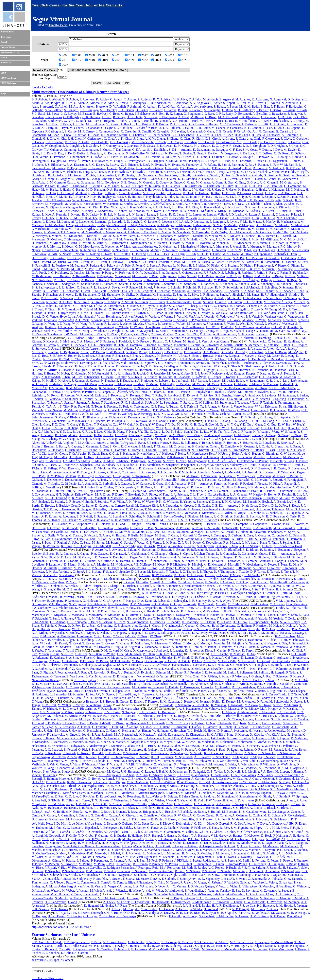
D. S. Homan (264, 658)
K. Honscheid (245, 509)
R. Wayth (78, 705)
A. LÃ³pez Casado (211, 846)
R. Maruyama (123, 384)
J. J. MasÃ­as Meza (182, 850)
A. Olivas (261, 388)
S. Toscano (110, 406)
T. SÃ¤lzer (207, 395)
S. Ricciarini (85, 709)
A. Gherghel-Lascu (116, 832)
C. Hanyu (224, 640)
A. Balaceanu (69, 808)
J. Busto (61, 446)
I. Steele (267, 546)
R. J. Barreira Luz (105, 808)
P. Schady (225, 676)
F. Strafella (100, 879)
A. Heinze (182, 909)
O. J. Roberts (173, 341)
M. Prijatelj (269, 269)
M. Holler (210, 731)
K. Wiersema (51, 546)
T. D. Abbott (70, 99)
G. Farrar (153, 828)
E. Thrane (303, 306)
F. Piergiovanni (263, 265)
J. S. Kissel (249, 207)
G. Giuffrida (123, 532)
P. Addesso (145, 99)
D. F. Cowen (146, 359)
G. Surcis (126, 542)
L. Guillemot (88, 561)
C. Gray (240, 182)
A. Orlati (238, 539)
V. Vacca (139, 542)
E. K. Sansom (40, 909)
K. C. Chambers (285, 636)
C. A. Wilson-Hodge (81, 338)
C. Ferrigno (275, 341)
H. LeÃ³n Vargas (136, 789)
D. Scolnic (58, 502)
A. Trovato (280, 465)
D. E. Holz (229, 193)
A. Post (150, 269)
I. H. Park (206, 698)
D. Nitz (218, 857)
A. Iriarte (286, 786)
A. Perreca (165, 265)
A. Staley (220, 298)
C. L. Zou (255, 439)
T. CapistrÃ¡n (181, 779)
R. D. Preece (141, 341)
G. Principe (182, 568)
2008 (90, 55)
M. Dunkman (182, 363)
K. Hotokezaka (61, 629)
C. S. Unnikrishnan (117, 313)
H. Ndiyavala (76, 746)
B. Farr (274, 165)
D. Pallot (262, 701)
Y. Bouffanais (247, 121)
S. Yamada (264, 647)
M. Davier (290, 150)
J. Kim (67, 377)
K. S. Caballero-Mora (157, 779)
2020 (116, 60)
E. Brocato (224, 524)
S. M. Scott (99, 291)
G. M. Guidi (111, 186)
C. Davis (264, 506)
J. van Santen (53, 410)
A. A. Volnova (210, 709)
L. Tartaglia (134, 524)
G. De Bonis (56, 450)
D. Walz (37, 891)
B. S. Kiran (201, 629)
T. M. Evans (172, 165)
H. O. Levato (206, 604)
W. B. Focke (147, 557)
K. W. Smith (182, 658)
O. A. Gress (277, 604)
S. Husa (118, 197)
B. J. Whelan (278, 410)
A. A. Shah (248, 291)
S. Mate (60, 417)
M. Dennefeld (247, 661)
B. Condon (301, 719)
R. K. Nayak (88, 250)
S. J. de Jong (260, 819)
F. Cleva (286, 139)
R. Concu (261, 535)
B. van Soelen (289, 761)
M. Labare (161, 381)
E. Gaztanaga (116, 509)
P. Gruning (95, 186)
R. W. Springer (298, 796)
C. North (107, 254)
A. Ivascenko (239, 731)
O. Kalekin (76, 457)
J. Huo (46, 428)
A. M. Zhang (177, 435)
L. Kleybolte (266, 207)
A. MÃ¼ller (215, 669)
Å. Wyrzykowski (143, 676)
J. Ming (72, 243)
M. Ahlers (158, 349)
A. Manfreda (101, 564)
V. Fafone (210, 165)
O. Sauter (83, 287)
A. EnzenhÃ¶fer (239, 450)
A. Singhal (235, 295)
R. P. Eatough (241, 909)
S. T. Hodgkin (257, 665)
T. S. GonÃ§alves (268, 687)
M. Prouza (171, 864)
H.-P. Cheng (242, 135)
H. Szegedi (278, 672)
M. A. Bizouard (228, 117)
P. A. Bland (190, 906)
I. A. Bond (79, 611)
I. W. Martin (239, 229)
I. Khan (266, 204)
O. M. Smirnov (259, 916)
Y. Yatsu (118, 636)
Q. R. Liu (272, 381)
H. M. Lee (77, 218)
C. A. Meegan (86, 341)
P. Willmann (268, 764)
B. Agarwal (226, 99)
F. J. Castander (169, 506)
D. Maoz (71, 582)
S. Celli (114, 446)
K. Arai (241, 103)
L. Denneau (166, 909)
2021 (130, 60)
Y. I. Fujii (297, 597)
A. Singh (221, 295)
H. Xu (98, 435)
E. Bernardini (192, 352)
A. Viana (75, 764)
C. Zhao (156, 334)
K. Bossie (231, 121)
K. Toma (67, 546)
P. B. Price (181, 392)
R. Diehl (119, 345)
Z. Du (169, 161)
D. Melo (61, 853)
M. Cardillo (127, 480)
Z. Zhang (140, 439)
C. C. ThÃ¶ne (196, 597)
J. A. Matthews (124, 793)
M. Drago (116, 161)
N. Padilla (165, 691)
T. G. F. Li (205, 218)
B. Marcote (284, 898)
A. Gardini (81, 953)
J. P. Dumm (165, 363)
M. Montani (260, 243)
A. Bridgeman (148, 812)
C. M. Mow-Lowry (87, 246)
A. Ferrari (216, 484)
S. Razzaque (243, 568)
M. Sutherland (224, 402)
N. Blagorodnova (138, 622)
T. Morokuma (94, 615)
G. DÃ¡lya (139, 150)
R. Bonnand (163, 121)
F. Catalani (82, 815)
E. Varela (97, 886)
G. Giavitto (210, 727)
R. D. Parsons (250, 746)
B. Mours (68, 246)
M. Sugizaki (132, 647)
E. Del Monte (52, 480)
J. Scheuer (160, 287)
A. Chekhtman (137, 554)
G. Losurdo (115, 222)
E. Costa (158, 484)
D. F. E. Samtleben (148, 465)
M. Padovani (218, 746)
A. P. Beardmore (218, 468)
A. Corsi (281, 142)
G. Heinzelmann (94, 731)
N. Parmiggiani (293, 480)
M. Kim (77, 377)
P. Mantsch (50, 850)
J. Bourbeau (103, 356)
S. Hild (161, 193)
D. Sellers (127, 291)
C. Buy (49, 128)
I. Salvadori (127, 465)
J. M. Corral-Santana (198, 894)
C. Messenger (72, 239)
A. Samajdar (151, 284)
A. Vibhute (112, 417)
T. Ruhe (157, 395)
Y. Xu (184, 414)
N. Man (218, 225)
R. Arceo (170, 775)
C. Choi (297, 650)
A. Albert (128, 775)
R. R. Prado (140, 864)
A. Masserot (51, 232)
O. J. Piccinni (230, 265)
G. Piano (141, 480)
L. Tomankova (86, 882)
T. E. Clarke (208, 622)
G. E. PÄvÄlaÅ (222, 461)
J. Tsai (160, 771)
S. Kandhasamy (224, 200)
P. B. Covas (147, 146)
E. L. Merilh (284, 236)
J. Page (202, 258)
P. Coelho (58, 687)
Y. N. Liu (65, 432)
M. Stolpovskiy (82, 879)
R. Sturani (142, 302)
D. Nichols (283, 250)
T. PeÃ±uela (181, 691)
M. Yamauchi (298, 647)
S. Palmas (261, 539)
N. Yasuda (261, 618)
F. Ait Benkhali (286, 712)
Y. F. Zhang (110, 439)
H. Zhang (130, 589)
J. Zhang (258, 435)
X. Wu (296, 586)
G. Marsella (102, 850)
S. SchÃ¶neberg (140, 399)
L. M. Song (267, 421)
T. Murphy (236, 575)
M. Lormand (98, 222)
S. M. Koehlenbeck (68, 211)
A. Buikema (249, 124)
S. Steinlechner (272, 298)
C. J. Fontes (74, 916)
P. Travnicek (144, 882)
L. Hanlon (150, 345)
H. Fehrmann (97, 168)
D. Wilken (137, 327)
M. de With (68, 363)
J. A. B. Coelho (195, 446)
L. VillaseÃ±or (248, 886)
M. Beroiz (256, 684)
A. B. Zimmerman (224, 334)
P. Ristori (50, 868)
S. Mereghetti (254, 345)
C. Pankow (116, 262)
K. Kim (105, 207)
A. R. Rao (149, 417)
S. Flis (88, 366)
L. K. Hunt (170, 542)
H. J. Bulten (278, 124)
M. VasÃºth (192, 316)
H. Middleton (170, 239)
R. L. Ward (111, 324)
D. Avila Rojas (220, 775)
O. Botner (70, 356)
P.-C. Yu (130, 636)
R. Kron (82, 513)
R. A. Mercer (266, 236)
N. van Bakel (220, 313)
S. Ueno (250, 647)
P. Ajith (56, 103)
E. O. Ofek (148, 633)
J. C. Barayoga (89, 110)
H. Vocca (166, 320)
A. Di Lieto (169, 157)
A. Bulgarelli (227, 476)
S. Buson (49, 554)
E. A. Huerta (77, 197)
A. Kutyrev (167, 913)
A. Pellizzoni (277, 539)
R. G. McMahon (187, 513)
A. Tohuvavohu (141, 476)
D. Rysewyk (191, 395)
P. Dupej (194, 161)
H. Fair (222, 165)
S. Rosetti (122, 597)
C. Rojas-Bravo (94, 491)
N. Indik (169, 197)
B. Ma (277, 586)
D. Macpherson (142, 650)
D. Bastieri (164, 550)
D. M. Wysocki (145, 331)
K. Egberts (239, 723)
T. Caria (173, 535)
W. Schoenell (178, 684)
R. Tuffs (188, 761)
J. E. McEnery (142, 564)
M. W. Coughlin (51, 146)
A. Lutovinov (210, 345)
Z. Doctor (232, 157)
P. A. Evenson (278, 363)
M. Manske (282, 225)
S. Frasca (169, 172)
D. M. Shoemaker (109, 295)
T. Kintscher (92, 377)
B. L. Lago (265, 843)
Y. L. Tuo (230, 432)
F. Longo (154, 480)
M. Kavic (113, 771)
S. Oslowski (80, 579)
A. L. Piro (160, 487)
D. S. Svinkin (250, 417)
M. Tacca (300, 302)
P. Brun (73, 719)
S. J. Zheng (216, 439)
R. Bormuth (231, 443)
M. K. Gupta (153, 186)
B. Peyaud (70, 750)
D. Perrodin (294, 539)
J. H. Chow (75, 139)
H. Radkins (245, 273)
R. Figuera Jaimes (278, 597)
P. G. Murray (288, 246)
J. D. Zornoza (145, 468)
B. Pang (85, 262)
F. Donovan (262, 157)
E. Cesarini (283, 131)
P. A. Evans (98, 472)
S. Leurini (115, 539)
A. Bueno (200, 812)
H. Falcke (126, 828)
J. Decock (69, 723)
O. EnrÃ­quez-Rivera (225, 782)
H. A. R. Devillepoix (225, 906)
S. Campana (241, 524)
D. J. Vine (117, 320)
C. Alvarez (156, 775)
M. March (155, 513)
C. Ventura (180, 886)
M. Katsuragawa (174, 735)
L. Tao (204, 432)
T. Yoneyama (53, 650)
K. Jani (281, 197)
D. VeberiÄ (163, 886)
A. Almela (115, 804)
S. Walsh (303, 320)
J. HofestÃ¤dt (238, 454)
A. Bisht (184, 117)
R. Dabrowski (161, 902)
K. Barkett (156, 110)
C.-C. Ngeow (118, 633)
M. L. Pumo (175, 672)
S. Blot (269, 352)
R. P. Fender (228, 768)
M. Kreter (137, 457)
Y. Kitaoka (123, 643)
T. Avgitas (127, 443)
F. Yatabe (37, 650)
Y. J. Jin (109, 428)
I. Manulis (168, 669)
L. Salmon (159, 672)
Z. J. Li (212, 428)
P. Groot (50, 186)
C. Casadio (228, 898)
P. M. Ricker (262, 276)
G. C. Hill (223, 370)
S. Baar (52, 611)
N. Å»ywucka (178, 768)
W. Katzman (111, 204)
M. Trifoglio (51, 484)
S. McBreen (67, 341)
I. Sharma (297, 771)
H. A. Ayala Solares (243, 775)
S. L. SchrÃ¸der (177, 601)
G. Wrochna (275, 902)
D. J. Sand (118, 524)
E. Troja (286, 572)
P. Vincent (88, 764)
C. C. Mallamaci (238, 604)
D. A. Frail (89, 626)
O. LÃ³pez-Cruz (119, 691)
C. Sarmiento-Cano (161, 871)
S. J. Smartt (299, 654)
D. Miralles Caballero (79, 946)
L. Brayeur (149, 356)
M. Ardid (84, 443)
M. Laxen (251, 214)
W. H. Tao (216, 432)
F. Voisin (112, 764)
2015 (183, 55)
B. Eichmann (249, 363)
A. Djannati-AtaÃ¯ (138, 723)
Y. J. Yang (161, 435)
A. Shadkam (138, 875)
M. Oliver (246, 254)
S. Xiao (161, 331)
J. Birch (107, 117)
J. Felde (46, 366)
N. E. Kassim (172, 629)
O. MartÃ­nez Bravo (156, 850)
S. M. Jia (57, 428)
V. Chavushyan (41, 687)
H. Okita (270, 615)
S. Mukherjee (186, 246)
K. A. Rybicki (142, 672)
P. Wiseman (240, 676)
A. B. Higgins (82, 546)
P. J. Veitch (253, 316)
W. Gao (162, 546)
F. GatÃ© (195, 727)
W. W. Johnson (82, 200)
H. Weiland (211, 909)
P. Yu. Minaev (250, 709)
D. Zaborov (63, 768)
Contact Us (6, 63)
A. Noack (65, 254)
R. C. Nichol (270, 513)
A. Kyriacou (145, 381)
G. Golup (229, 832)
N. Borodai (76, 812)
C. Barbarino (70, 661)
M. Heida (275, 626)
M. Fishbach (277, 168)
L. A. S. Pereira (227, 860)
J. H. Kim (227, 611)
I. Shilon (103, 757)
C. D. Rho (71, 796)
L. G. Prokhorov (58, 273)
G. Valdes (204, 313)
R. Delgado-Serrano (262, 946)
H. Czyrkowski (141, 902)
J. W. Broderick (248, 768)
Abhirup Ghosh (112, 179)
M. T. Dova (260, 823)
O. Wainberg (301, 886)
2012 (143, 55)
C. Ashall (55, 661)
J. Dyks (211, 723)
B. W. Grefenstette (224, 626)
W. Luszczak (40, 384)
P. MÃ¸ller (248, 542)
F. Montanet (238, 853)
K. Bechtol (265, 502)
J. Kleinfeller (145, 843)
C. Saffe (221, 604)
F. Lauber (215, 381)
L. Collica (255, 815)
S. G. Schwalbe (69, 291)
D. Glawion (241, 727)
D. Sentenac (163, 291)
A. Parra (130, 860)
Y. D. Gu (245, 424)
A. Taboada (275, 879)
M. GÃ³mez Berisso (250, 832)
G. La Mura (216, 561)
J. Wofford (62, 331)
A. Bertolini (260, 114)
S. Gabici (146, 727)
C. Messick (90, 239)
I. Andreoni (227, 582)
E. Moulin (275, 742)
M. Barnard (128, 716)
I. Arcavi (192, 579)
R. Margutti (79, 498)
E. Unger (210, 406)
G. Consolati (40, 819)
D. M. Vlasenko (140, 604)
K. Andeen (223, 349)
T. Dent (198, 153)
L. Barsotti (196, 110)
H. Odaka (163, 746)
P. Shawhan (50, 295)
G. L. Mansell (264, 225)
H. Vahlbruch (173, 313)
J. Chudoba (165, 815)
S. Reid (192, 276)
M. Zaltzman (40, 582)
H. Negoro (270, 643)
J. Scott (86, 291)
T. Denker (186, 153)
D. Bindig (241, 352)
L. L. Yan (121, 435)
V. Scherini (209, 871)
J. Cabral (283, 684)
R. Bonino (267, 550)
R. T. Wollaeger (126, 916)
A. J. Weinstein (212, 324)
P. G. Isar (194, 839)
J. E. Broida (143, 124)
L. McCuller (281, 232)
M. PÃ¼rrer (122, 273)
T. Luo (98, 432)
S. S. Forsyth (135, 172)
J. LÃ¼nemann (298, 381)
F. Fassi (270, 450)
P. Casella (57, 532)
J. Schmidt (175, 287)
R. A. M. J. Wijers (220, 601)
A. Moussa (155, 461)
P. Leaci (296, 214)
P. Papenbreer (99, 860)
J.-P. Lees (137, 738)
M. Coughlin (131, 909)
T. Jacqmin (268, 197)
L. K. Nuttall (122, 254)
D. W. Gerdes (135, 509)
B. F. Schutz (50, 291)
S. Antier (216, 103)
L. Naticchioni (69, 250)
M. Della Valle (227, 661)
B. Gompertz (55, 601)
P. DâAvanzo (294, 524)
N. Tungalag (129, 712)
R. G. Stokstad (130, 402)
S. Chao (66, 135)
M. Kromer (113, 669)
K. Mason (293, 229)
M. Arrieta (71, 716)
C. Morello (254, 853)
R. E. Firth (38, 665)
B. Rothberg (174, 946)
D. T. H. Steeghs (175, 597)
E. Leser (232, 738)
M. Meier (213, 384)
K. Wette (50, 327)
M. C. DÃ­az (95, 157)
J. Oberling (139, 254)
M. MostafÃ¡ (189, 793)
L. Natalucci (272, 345)
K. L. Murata (130, 615)
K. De (275, 622)
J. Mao (233, 546)
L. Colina (67, 953)
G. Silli (182, 875)
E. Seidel (113, 291)
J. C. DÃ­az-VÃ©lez (106, 363)
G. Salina (38, 871)
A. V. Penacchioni (105, 709)
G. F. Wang (245, 432)
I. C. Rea (276, 392)
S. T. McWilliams (124, 236)
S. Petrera (286, 860)
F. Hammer (260, 949)
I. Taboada (241, 402)
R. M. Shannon (110, 579)
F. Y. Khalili (252, 204)
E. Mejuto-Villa (215, 236)
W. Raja (94, 579)
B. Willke (227, 327)
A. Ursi (113, 480)
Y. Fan (304, 698)
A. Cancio (293, 812)
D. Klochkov (258, 735)
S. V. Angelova (199, 103)
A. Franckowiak (104, 366)
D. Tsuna (49, 313)
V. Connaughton (192, 338)
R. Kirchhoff (233, 207)
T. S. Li (182, 520)
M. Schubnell (151, 516)
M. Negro (270, 564)
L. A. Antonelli (88, 484)
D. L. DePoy (279, 506)
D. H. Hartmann (285, 894)
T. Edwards (224, 723)
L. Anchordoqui (204, 804)
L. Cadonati (92, 128)
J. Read (154, 276)
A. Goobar (188, 626)
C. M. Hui (291, 338)
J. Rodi (286, 345)
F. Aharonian (267, 712)
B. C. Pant (148, 262)
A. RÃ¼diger (251, 280)
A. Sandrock (252, 395)
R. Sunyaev (39, 349)
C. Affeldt (195, 99)
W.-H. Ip (77, 629)
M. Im (287, 650)
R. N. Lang (136, 214)
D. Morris (200, 589)
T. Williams (154, 680)
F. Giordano (278, 557)
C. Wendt (243, 410)
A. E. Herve (297, 836)
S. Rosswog (137, 597)
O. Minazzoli (40, 243)
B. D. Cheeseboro (183, 135)
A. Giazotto (206, 179)
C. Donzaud (119, 450)
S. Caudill (145, 131)
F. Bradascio (120, 356)
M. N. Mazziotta (122, 564)
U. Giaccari (151, 832)
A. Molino (151, 691)
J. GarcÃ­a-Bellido (216, 494)
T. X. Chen (59, 424)
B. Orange (186, 589)
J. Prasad (175, 269)
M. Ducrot (181, 161)
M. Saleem (122, 284)
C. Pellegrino (245, 461)
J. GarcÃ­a (207, 687)
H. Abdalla (229, 712)
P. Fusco (213, 557)
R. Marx (90, 742)
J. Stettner (80, 402)
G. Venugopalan (294, 316)
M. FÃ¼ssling (129, 727)
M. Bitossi (197, 117)
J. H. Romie (184, 280)
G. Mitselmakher (138, 243)
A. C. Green (267, 182)
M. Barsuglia (212, 110)
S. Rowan (235, 280)
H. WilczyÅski (139, 891)
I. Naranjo (99, 857)
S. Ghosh (153, 179)
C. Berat (158, 808)
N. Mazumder (200, 232)
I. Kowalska (171, 211)
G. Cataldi (97, 815)
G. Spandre (123, 572)
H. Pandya (54, 392)
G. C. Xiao (86, 435)
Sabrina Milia (193, 539)
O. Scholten (272, 871)
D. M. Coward (183, 146)
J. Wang (274, 432)
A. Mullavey (220, 246)
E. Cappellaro (258, 524)
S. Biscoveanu (168, 117)
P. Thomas (252, 306)
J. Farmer (140, 828)
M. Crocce (186, 506)
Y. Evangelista (246, 476)
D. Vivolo (100, 468)
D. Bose (43, 356)
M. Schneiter (76, 694)
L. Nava (262, 542)
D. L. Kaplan (195, 575)
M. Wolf (95, 414)
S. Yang (148, 435)
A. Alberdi (222, 942)
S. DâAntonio (180, 150)
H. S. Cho (49, 139)
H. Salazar (171, 796)
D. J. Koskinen (268, 377)
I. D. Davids (53, 723)
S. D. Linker (221, 218)
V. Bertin (204, 443)
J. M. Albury (84, 804)
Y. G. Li (201, 428)
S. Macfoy (269, 222)
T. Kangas (129, 601)
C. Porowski (123, 864)
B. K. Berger (174, 114)
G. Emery (254, 723)
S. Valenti (149, 524)
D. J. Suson (138, 572)
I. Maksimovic (202, 225)
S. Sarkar (302, 395)
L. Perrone (259, 860)
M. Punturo (93, 273)
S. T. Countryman (111, 146)
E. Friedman (124, 366)
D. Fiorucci (260, 168)
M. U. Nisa (237, 793)
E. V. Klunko (112, 712)
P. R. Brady (297, 121)
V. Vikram (85, 520)
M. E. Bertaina (175, 808)
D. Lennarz (116, 789)
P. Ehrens (294, 161)
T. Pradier (302, 461)
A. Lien (199, 472)
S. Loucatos (274, 457)
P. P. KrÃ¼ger (79, 738)
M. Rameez (245, 392)
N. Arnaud (288, 103)
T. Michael (123, 461)
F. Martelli (205, 229)
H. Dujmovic (148, 363)
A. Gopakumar (86, 182)
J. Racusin (157, 341)
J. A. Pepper (103, 392)
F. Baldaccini (294, 106)
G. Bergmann (192, 114)
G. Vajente (190, 313)
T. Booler (204, 906)
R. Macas (255, 222)
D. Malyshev (299, 738)
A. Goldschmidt (275, 366)
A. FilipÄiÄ (260, 828)
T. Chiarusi (161, 446)
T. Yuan (236, 414)
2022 (143, 60)
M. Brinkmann (95, 124)
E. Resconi (68, 395)
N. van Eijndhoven (291, 406)
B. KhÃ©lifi (215, 735)
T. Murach (289, 742)
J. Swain (241, 879)
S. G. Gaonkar (145, 175)
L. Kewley (118, 946)
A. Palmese (230, 498)
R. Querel (292, 698)
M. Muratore (271, 246)
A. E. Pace (189, 258)
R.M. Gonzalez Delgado (47, 942)
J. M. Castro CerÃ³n (239, 698)
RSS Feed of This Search (48, 978)
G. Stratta (97, 302)
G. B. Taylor (214, 771)
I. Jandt (206, 839)
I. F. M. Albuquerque (61, 804)
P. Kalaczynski (219, 373)
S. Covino (275, 524)
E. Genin (285, 175)
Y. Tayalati (265, 465)
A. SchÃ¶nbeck (250, 287)
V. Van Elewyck (69, 468)
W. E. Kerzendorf (59, 669)
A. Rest (77, 491)
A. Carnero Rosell (122, 506)
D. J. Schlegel (40, 502)
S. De (68, 153)
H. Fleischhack (268, 782)
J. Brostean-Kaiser (212, 356)
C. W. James (288, 454)
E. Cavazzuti (118, 554)
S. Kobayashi (205, 546)
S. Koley (87, 211)
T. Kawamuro (91, 643)
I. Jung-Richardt (102, 735)
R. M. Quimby (267, 633)
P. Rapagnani (105, 276)
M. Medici (199, 384)
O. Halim (227, 186)
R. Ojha (294, 564)
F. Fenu (214, 828)
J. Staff (256, 589)
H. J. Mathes (204, 850)
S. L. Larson (194, 214)
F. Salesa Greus (189, 796)
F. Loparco (292, 561)
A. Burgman (233, 356)
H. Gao (209, 424)
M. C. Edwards (241, 161)
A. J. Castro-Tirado (274, 694)
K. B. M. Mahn (87, 384)
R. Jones (113, 200)
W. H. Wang (80, 324)
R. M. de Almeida (239, 819)
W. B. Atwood (113, 550)
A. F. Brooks (160, 124)
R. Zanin (95, 768)
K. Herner (270, 494)
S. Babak (219, 106)
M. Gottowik (53, 836)
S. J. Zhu (192, 334)
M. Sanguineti (171, 465)
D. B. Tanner (79, 306)
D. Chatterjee (138, 135)
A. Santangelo (179, 753)
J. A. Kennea (147, 472)
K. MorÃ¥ (260, 742)
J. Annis (172, 491)
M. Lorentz (259, 738)
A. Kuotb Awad (247, 843)
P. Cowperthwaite (43, 494)
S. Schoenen (121, 399)
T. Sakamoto (183, 705)
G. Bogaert (107, 121)
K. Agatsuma (260, 99)
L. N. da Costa (248, 506)
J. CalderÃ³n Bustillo (147, 128)
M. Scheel (146, 287)
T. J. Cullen (51, 150)
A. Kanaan (60, 691)
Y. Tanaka (172, 572)
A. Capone (74, 446)
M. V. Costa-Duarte (93, 687)
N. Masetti (213, 532)
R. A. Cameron (66, 554)
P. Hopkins (244, 193)
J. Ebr (290, 823)
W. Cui (113, 424)
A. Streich (115, 879)
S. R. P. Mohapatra (239, 243)
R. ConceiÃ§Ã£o (295, 815)
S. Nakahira (218, 643)
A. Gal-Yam (229, 658)
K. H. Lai (106, 214)
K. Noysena (192, 650)
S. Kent (57, 513)
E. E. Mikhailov (190, 239)
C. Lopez (176, 604)
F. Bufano (303, 528)
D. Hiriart (96, 698)
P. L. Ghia (136, 832)
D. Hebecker (125, 370)
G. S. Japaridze (156, 373)
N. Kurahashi (110, 381)
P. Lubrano (53, 564)
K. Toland (86, 309)
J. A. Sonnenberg (98, 298)
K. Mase (139, 384)
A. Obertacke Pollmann (239, 388)
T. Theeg (192, 306)
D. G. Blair (300, 117)
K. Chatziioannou (159, 135)
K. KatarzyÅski (151, 735)
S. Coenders (94, 359)
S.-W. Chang (297, 582)
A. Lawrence (152, 669)
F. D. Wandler (162, 410)
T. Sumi (54, 618)
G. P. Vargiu (154, 542)
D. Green (52, 561)
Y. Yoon (44, 654)
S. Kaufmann (60, 789)
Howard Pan (48, 262)
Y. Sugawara (102, 647)
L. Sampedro (58, 694)
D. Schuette (286, 287)
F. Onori (263, 669)
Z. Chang (296, 421)
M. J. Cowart (202, 146)
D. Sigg (178, 295)
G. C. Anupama (77, 622)
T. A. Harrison (200, 836)
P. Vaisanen (170, 680)
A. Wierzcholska (248, 764)
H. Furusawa (134, 611)
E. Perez (96, 942)
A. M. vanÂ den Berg (59, 886)
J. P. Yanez (196, 414)
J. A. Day (221, 819)
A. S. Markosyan (123, 229)
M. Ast (73, 106)
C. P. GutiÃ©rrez (156, 665)
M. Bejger (127, 114)
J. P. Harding (186, 786)
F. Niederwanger (96, 746)
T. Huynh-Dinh (152, 197)
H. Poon (118, 750)
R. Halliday (135, 836)
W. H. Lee (182, 913)
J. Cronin (121, 819)
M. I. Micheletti (132, 853)
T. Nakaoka (198, 615)
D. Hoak (188, 193)
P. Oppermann (263, 254)
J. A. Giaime (169, 179)
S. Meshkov (54, 239)
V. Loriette (82, 222)
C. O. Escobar (72, 828)
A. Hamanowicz (179, 665)
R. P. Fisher (293, 168)
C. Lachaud (195, 457)
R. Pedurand (94, 265)
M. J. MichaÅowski (112, 898)
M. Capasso (132, 719)
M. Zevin (86, 334)
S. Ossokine (122, 258)
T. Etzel (144, 165)
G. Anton (269, 349)
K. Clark (64, 359)
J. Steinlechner (252, 298)
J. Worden (97, 331)
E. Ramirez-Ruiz (61, 491)
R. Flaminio (54, 172)
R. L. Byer (61, 128)
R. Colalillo (224, 815)
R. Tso (293, 309)
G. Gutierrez (227, 509)
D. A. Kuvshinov (297, 604)
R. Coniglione (230, 446)
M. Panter (234, 746)
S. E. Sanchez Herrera (229, 395)
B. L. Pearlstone (58, 265)
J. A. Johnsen (220, 839)
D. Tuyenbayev (66, 313)
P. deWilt (105, 723)
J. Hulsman (165, 839)
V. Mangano (246, 225)
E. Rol (110, 597)
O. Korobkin (107, 916)
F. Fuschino (209, 480)
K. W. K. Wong (80, 331)
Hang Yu (252, 331)
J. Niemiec (115, 746)
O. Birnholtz (135, 117)
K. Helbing (160, 370)
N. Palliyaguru (166, 633)
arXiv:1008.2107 (42, 960)
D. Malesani (238, 654)
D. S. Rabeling (227, 273)
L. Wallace (290, 320)
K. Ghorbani (204, 366)
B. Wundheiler (194, 891)
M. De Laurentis (114, 153)
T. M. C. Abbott (231, 502)
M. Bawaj (53, 114)
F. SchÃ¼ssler (234, 753)
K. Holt (216, 193)
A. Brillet (78, 124)
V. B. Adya (180, 99)
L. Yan (107, 636)
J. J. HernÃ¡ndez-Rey (200, 454)
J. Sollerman (85, 636)
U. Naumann (142, 388)
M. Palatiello (82, 568)
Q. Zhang (270, 435)
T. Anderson (239, 349)
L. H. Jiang (71, 428)
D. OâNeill (247, 669)
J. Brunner (48, 446)
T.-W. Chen (192, 676)
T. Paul (141, 860)
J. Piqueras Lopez (84, 949)
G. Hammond (293, 186)
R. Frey (220, 172)
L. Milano (208, 239)
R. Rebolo (165, 608)
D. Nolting (93, 254)
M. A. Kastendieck (126, 735)
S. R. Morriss (52, 246)
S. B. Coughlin (72, 146)
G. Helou (288, 626)
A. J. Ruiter (125, 672)
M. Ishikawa (297, 640)
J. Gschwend (210, 509)
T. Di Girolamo (151, 157)
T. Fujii (294, 828)
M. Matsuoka (159, 643)
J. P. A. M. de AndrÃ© (194, 359)
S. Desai (294, 506)
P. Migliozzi (139, 461)
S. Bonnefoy (298, 716)
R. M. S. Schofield (227, 287)
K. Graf (113, 454)
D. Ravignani (276, 864)
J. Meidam (197, 236)
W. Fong (164, 494)
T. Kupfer (254, 629)
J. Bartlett (262, 110)
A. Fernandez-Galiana (150, 168)
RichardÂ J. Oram (285, 254)
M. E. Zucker (246, 334)
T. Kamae (174, 561)
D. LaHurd (280, 843)
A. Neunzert (170, 250)
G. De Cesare (89, 532)
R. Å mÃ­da (195, 875)
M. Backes (99, 716)
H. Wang (50, 324)
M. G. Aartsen (90, 349)
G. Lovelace (166, 222)
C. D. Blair (285, 117)
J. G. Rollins (119, 280)
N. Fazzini (183, 828)
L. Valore (271, 882)
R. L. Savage (99, 287)
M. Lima (121, 513)
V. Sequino (179, 291)
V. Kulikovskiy (176, 457)
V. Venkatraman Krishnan (198, 586)
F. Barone (170, 110)
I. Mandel (52, 597)
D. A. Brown (178, 124)
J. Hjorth (282, 593)
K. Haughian (246, 190)
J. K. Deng (140, 424)
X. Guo (125, 186)
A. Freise (208, 172)
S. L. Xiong (223, 421)
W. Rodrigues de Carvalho (85, 868)
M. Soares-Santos (154, 491)
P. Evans (220, 593)
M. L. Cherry (67, 709)
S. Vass (178, 316)
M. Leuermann (255, 381)
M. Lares (74, 691)
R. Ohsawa (228, 615)
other (69, 960)
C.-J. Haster (229, 190)
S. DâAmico (139, 819)
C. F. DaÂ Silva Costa (243, 150)
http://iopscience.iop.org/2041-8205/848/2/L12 (61, 927)
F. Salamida (274, 868)
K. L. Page (38, 476)
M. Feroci (279, 476)
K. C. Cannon (253, 128)
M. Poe (89, 269)
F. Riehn (303, 864)
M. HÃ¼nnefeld (98, 373)
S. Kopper (229, 377)
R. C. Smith (221, 516)
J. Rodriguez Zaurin (77, 942)
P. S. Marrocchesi (129, 709)
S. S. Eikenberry (55, 165)
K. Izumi (254, 197)
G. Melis (159, 539)
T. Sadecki (50, 284)
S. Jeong (219, 698)
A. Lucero (255, 846)
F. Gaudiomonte (62, 539)
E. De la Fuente (56, 782)
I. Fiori (247, 168)
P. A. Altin (108, 103)
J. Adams (127, 349)
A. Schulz (250, 753)
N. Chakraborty (209, 719)
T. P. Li (209, 421)
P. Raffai (259, 273)
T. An (200, 898)
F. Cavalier (178, 131)
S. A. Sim (72, 658)
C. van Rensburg (268, 761)
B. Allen (67, 103)
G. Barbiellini (107, 484)
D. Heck (266, 836)
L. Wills (83, 414)
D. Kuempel (191, 843)
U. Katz (89, 457)
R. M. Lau (268, 629)
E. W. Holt (62, 839)
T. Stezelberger (110, 402)
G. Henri (111, 731)
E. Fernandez (67, 509)
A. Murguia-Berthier (278, 487)
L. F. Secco (73, 502)
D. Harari (184, 836)
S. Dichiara (100, 782)
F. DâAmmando (282, 554)
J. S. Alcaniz (227, 684)
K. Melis (109, 461)
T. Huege (151, 839)
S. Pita (93, 750)
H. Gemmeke (94, 832)
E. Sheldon (192, 516)
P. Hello (51, 193)
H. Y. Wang (260, 432)
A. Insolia (180, 839)
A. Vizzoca (115, 468)
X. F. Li (190, 428)
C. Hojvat (48, 839)
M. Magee (147, 658)
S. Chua (138, 139)
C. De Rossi (282, 153)
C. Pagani (299, 472)
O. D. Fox (74, 626)
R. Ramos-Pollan (236, 864)
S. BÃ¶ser (56, 356)
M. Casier (273, 356)
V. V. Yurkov (127, 608)
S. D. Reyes (234, 276)
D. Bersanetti (243, 114)
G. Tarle (291, 516)
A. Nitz (53, 254)
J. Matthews (236, 850)
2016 (63, 60)
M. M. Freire (280, 828)
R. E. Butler (267, 491)
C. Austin (183, 106)
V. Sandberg (265, 284)
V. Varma (166, 316)
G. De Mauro (278, 819)
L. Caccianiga (277, 812)
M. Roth (187, 868)
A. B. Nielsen (300, 250)
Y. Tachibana (150, 647)
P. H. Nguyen (116, 857)
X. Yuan (89, 589)
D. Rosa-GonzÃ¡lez (109, 796)
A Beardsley (91, 701)
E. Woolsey (125, 414)
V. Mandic (231, 225)
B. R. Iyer (241, 197)
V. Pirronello (69, 864)
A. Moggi (188, 243)
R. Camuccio (299, 684)
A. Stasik (66, 402)
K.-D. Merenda (97, 853)
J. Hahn (49, 731)
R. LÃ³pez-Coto (243, 789)
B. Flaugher (84, 509)
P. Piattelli (276, 461)
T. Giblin (232, 589)
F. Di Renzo (217, 157)
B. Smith (291, 295)
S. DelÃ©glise (135, 153)
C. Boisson (266, 716)
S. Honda (149, 611)
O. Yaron (162, 676)
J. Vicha (232, 886)
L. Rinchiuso (53, 753)
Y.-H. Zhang (141, 334)
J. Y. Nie (143, 432)
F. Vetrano (51, 320)
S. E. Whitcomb (85, 327)
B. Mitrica (189, 853)
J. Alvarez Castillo (135, 804)
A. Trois (102, 480)
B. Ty (200, 406)
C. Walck (114, 410)
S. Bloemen (55, 121)
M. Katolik (71, 204)
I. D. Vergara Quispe (201, 886)
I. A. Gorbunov (41, 608)
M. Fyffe (302, 172)
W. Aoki (303, 608)
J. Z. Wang (64, 324)
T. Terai (158, 618)
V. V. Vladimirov (63, 608)
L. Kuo (46, 214)
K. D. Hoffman (241, 370)
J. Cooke (129, 582)
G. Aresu (104, 535)
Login (4, 93)
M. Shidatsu (63, 647)
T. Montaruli (57, 388)
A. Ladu (91, 539)
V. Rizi (62, 868)
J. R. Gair (89, 175)
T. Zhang (126, 334)
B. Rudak (98, 753)
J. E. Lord (49, 222)
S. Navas (169, 461)
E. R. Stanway (198, 601)
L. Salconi (107, 284)
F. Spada (108, 572)
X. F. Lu (87, 432)
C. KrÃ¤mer (205, 211)
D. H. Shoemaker (86, 295)
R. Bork (193, 121)
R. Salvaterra (258, 532)
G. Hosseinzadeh (244, 579)
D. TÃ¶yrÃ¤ (172, 309)
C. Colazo (72, 687)
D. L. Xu (160, 414)
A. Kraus (272, 909)
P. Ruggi (266, 280)
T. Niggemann (203, 857)
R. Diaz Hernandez (79, 782)
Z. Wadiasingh (163, 764)
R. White (230, 764)
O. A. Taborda (293, 879)
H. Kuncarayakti (132, 669)
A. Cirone (228, 139)
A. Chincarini (272, 135)
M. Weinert (194, 324)
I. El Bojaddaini (180, 450)
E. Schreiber (269, 287)
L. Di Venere (100, 557)
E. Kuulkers (292, 341)
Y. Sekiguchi (40, 618)
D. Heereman (143, 370)
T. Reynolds (98, 672)
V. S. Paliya (99, 568)
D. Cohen (71, 142)
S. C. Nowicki (195, 388)
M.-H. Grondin (69, 561)
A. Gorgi (37, 836)
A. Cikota (184, 661)
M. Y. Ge (232, 424)
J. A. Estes (267, 771)
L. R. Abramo (196, 684)
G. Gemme (271, 175)
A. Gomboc (175, 546)
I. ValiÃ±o (257, 882)
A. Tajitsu (67, 618)
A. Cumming (68, 150)
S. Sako (304, 615)
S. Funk (201, 557)
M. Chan (54, 135)
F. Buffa (133, 535)
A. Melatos (233, 236)
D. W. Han (285, 424)
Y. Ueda (239, 647)
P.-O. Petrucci (53, 750)
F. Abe (280, 608)
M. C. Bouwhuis (265, 443)
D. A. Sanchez (160, 753)
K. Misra (91, 898)
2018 (90, 60)
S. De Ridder (276, 359)
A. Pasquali (262, 942)
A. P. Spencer (169, 298)
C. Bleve (283, 808)
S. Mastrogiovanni (114, 232)
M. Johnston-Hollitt (208, 701)
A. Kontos (121, 211)
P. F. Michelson (177, 564)
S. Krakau (49, 738)
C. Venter (62, 764)
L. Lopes (177, 846)
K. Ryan (292, 280)
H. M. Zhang (242, 435)
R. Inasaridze (94, 712)
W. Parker (218, 262)
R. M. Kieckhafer (89, 843)
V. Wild (196, 949)
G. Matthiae (252, 850)
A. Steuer (93, 402)
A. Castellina (66, 815)
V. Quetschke (149, 273)
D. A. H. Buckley (253, 680)
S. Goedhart (207, 916)
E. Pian (149, 528)
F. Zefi (139, 768)
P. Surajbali (39, 800)
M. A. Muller (53, 857)
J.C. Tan (188, 946)
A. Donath (158, 723)
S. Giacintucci (171, 626)
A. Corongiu (276, 535)
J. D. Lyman (246, 658)
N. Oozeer (242, 916)
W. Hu (297, 424)
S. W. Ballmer (54, 110)
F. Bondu (133, 121)
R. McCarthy (219, 232)
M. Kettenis (267, 898)
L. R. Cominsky (120, 142)
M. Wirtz (157, 891)
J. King (229, 735)
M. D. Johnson (41, 513)
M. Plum (99, 864)
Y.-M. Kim (144, 207)
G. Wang (37, 324)
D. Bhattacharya (93, 417)
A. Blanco (256, 808)
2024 (169, 60)
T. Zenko (291, 618)
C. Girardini (223, 687)
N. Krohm (175, 843)
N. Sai (175, 432)
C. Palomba (289, 258)
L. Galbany (86, 665)
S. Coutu (90, 819)
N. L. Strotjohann (167, 402)
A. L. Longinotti (180, 789)
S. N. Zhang (239, 421)
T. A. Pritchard (259, 582)
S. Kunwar (93, 381)
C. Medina (300, 850)
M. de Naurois (57, 746)
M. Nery (155, 250)
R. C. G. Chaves (231, 719)
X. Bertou (192, 808)
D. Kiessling (103, 457)
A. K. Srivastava (189, 298)
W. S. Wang (288, 432)
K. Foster (60, 626)
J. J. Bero (208, 114)
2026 (63, 65)
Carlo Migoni (174, 539)
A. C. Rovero (216, 868)
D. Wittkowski (174, 891)
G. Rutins (279, 280)
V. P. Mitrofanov (115, 243)
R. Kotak (214, 658)
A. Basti (302, 110)
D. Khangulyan (196, 735)
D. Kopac (221, 546)
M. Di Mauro (82, 557)
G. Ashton (61, 106)
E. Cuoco (106, 150)
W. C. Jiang (87, 428)
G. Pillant (293, 265)
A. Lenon (131, 218)
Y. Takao (165, 647)
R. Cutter (260, 597)
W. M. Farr (287, 165)
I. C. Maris (86, 850)
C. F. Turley (188, 406)
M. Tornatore (146, 694)
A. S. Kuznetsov (118, 604)
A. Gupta (137, 186)
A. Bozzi (263, 121)
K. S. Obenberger (176, 771)
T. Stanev (53, 402)
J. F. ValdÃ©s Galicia (235, 882)
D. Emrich (137, 701)
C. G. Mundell (102, 546)
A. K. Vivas (133, 502)
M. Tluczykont (131, 761)
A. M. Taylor (69, 761)
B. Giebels (225, 727)
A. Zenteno (200, 502)
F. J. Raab (210, 273)
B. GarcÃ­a (63, 832)
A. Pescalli (228, 532)
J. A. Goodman (144, 786)
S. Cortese (294, 142)
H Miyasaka (56, 633)
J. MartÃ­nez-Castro (73, 793)
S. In (113, 373)
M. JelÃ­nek (144, 698)
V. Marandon (40, 742)
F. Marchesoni (41, 229)
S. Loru (103, 539)
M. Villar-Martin (159, 949)
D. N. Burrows (260, 468)
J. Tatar (254, 402)
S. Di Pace (185, 157)
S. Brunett (212, 124)
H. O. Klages (110, 843)
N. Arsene (268, 804)
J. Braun (135, 356)
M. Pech (152, 860)
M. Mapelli (197, 532)
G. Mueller (108, 246)
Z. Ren (59, 796)
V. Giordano (46, 454)
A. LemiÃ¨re (171, 738)
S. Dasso (170, 819)
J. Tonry (117, 909)
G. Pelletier (286, 746)
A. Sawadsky (116, 287)
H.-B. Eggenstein (276, 161)
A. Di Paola (106, 532)
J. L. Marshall (97, 498)
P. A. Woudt (295, 916)
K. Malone (262, 789)
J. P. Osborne (283, 472)
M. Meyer (159, 564)
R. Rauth (233, 750)
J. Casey (260, 356)
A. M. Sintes (251, 295)
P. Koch (49, 211)
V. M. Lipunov (285, 601)
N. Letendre (177, 218)
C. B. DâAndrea (224, 506)
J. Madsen (56, 384)
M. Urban (214, 882)
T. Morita (189, 643)
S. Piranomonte (165, 528)
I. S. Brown (107, 701)
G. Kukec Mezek (211, 843)
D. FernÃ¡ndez (190, 687)
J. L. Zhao (186, 439)
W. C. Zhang (49, 439)
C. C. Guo (270, 424)
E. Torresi (273, 572)
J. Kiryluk (107, 377)
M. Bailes (142, 582)
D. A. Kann (144, 601)
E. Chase (94, 135)
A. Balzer (113, 716)
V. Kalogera (191, 200)
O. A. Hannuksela (118, 190)
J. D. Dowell (232, 771)
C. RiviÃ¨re (87, 796)
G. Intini (191, 197)
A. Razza (83, 672)
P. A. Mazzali (232, 542)
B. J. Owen (174, 258)
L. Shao (299, 291)
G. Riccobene (66, 465)
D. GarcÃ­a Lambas (65, 684)
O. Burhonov (166, 712)
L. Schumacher (161, 399)
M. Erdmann (40, 828)
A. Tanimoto (180, 647)
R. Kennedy (211, 204)
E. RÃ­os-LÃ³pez (295, 691)
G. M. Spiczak (261, 399)
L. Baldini (130, 550)
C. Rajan (282, 273)
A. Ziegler (151, 768)
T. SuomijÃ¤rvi (187, 879)
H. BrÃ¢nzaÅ (287, 443)
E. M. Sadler (252, 575)
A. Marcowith (58, 742)
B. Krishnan (237, 211)
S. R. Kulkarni (238, 629)
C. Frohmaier (122, 626)
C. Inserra (100, 658)
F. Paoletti (163, 262)
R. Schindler (133, 516)
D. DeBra (79, 153)
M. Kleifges (127, 843)
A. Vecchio (207, 316)
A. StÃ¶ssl (148, 402)
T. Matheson (115, 498)
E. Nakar (102, 633)
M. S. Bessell (278, 582)
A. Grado (176, 182)
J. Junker (154, 200)
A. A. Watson (52, 891)
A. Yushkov (223, 891)
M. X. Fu (183, 424)
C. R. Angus (39, 661)
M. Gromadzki (134, 665)
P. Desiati (291, 359)
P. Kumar (281, 211)
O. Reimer (274, 568)
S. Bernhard (195, 716)
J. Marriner (196, 520)
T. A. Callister (171, 128)
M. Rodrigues (239, 946)
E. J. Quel (186, 864)
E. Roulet (200, 868)
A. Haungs (236, 836)
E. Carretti (186, 535)
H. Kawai (61, 643)
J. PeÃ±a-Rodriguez (203, 860)
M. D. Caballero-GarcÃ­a (119, 698)
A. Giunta (138, 532)
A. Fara (45, 539)
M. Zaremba (292, 902)
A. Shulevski (66, 771)
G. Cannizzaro (154, 661)
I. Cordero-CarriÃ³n (228, 142)
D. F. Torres (258, 572)
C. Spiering (279, 399)
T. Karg (262, 373)
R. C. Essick (96, 165)
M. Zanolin (39, 334)
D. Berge (180, 716)
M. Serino (48, 647)
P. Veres (204, 341)
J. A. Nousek (250, 472)
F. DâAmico (198, 484)
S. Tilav (65, 406)
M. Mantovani (300, 225)
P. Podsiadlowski (65, 672)
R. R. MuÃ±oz (172, 498)
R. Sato (179, 871)
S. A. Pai (238, 258)
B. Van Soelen (75, 676)
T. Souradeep (151, 298)
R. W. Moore (74, 388)
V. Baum (132, 352)
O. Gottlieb (203, 626)
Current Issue (7, 32)
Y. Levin (191, 218)
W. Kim (116, 207)
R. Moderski (206, 742)
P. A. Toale (78, 406)
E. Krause (69, 513)
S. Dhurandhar (76, 157)
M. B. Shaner (284, 291)
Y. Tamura (117, 618)
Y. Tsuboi (210, 647)
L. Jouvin (84, 735)
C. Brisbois (135, 779)
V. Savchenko (258, 341)
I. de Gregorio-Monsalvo (229, 894)
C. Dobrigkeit (181, 823)
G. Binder (227, 352)
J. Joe (120, 654)
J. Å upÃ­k (227, 879)
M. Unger (200, 882)
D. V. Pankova (71, 392)
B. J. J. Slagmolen (272, 295)
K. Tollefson (70, 800)
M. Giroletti (295, 557)
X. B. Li (178, 428)
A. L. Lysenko (96, 421)
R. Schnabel (206, 287)
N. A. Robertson (42, 280)
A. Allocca (93, 103)
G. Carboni (235, 535)
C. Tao (109, 589)
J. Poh (110, 864)
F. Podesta (190, 604)
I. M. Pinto (48, 269)
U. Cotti (254, 779)
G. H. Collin (111, 359)
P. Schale (132, 287)
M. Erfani (55, 828)
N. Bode (81, 121)
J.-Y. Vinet (131, 320)
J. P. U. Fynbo (219, 654)
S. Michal (114, 853)
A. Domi (104, 450)
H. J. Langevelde (55, 902)
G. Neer (156, 388)
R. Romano (151, 280)
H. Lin (297, 494)
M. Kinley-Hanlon (211, 207)
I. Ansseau (255, 349)
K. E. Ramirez (62, 276)
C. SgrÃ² (78, 572)
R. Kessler (285, 494)
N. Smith (87, 502)
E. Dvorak (199, 363)
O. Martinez (298, 789)
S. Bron (194, 356)
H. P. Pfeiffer (197, 265)
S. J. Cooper (175, 142)
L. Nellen (205, 793)
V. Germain (78, 179)
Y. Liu (54, 432)
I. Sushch (269, 757)
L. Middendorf (152, 853)
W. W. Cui (125, 424)
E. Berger (136, 491)
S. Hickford (192, 370)
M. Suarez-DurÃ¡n (148, 879)
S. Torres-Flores (126, 694)
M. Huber (63, 373)
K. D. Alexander (189, 491)
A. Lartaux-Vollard (215, 214)
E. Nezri (181, 461)
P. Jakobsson (73, 601)
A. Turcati (172, 406)
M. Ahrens (173, 349)
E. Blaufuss (256, 352)
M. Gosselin (146, 182)
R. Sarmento (139, 871)
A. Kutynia (59, 214)
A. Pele (126, 265)
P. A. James (301, 665)
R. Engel (301, 823)
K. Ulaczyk (214, 597)
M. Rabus (159, 601)
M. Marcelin (291, 457)
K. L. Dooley (279, 157)
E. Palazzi (136, 528)
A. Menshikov (76, 853)
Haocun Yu (266, 331)
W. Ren (220, 276)
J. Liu (255, 218)
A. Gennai (298, 175)
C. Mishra (85, 243)
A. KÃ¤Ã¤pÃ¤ (275, 839)
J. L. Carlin (151, 520)
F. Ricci (248, 276)
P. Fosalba (100, 509)
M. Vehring (70, 410)
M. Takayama (100, 618)
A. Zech (128, 768)
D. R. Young (199, 658)
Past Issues (6, 37)
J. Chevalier (262, 719)
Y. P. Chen (100, 424)
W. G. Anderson (178, 103)
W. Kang (235, 373)
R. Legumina (53, 846)
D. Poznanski (284, 579)
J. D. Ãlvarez (245, 800)
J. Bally (93, 622)
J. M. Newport (201, 250)
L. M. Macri (44, 684)
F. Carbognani (54, 131)
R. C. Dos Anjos (241, 823)
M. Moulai (91, 388)
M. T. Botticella (120, 661)
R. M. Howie (284, 906)
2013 (156, 55)
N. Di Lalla (64, 557)
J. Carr (104, 446)
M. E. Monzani (213, 564)
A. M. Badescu (49, 808)
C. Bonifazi (60, 812)
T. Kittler (121, 377)
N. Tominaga (173, 618)
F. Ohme (215, 254)
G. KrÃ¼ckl (62, 381)
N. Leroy (162, 218)
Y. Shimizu (291, 705)
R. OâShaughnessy (98, 258)
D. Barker (142, 110)
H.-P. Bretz (180, 356)
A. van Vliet (82, 886)
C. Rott (146, 395)
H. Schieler (224, 871)
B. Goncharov (287, 179)
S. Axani (53, 352)
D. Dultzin (172, 687)
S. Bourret (246, 443)
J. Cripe (294, 146)
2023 (156, 60)
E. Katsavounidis (91, 204)
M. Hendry (82, 193)
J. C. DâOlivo (203, 823)
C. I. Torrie (155, 309)
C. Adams (116, 99)
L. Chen (45, 424)
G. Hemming (66, 193)
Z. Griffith (51, 370)
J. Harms (168, 190)
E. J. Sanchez (206, 284)
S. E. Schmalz (148, 712)
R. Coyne (235, 146)
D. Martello (118, 850)
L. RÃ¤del (230, 392)
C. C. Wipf (278, 327)
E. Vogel (85, 410)
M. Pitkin (77, 269)
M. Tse (283, 309)
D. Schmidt (256, 871)
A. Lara (87, 789)
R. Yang (49, 768)
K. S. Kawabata (191, 611)
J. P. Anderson (299, 658)
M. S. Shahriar (265, 291)
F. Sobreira (101, 502)
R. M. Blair (39, 121)
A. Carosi (160, 719)
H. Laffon (96, 738)
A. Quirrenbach (204, 750)
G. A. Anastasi (183, 804)
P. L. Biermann (209, 808)
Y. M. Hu (62, 197)
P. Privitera (156, 864)
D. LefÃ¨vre (228, 457)
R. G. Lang (296, 843)
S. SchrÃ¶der (55, 875)
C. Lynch (222, 575)
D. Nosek (230, 857)
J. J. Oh (191, 254)
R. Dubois (116, 557)
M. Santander (286, 395)
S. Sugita (117, 647)
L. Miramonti (172, 853)
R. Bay (143, 352)
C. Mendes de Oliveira (93, 684)
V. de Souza (95, 823)
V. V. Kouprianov (80, 524)
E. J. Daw (47, 153)
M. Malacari (271, 846)
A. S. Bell (158, 114)
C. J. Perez (150, 265)
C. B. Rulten (113, 753)
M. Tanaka (145, 618)
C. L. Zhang (194, 435)
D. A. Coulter (105, 487)
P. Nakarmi (125, 388)
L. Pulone (242, 532)
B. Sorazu (117, 298)
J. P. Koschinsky (247, 377)
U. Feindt (47, 626)
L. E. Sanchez (224, 284)
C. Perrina (262, 461)
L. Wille (51, 414)
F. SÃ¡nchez (53, 871)
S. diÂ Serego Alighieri (127, 546)
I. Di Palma (200, 157)
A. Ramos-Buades (84, 276)
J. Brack (106, 812)
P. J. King (192, 207)
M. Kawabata (211, 611)
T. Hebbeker (252, 836)
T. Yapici (183, 800)
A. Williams (93, 705)
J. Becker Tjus (173, 352)
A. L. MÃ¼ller (288, 853)
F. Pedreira (166, 860)
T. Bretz (133, 812)
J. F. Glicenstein (260, 727)
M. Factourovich (192, 165)
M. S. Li (149, 428)
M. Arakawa (55, 716)
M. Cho (61, 139)
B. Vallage (51, 468)
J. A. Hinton (143, 731)
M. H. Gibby (212, 338)
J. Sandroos (269, 395)
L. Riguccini (275, 691)
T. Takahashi (285, 757)
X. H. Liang (238, 428)
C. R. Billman (91, 117)
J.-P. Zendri (71, 334)
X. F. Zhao (200, 439)
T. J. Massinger (70, 232)
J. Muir (188, 498)
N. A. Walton (103, 676)
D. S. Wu (128, 331)
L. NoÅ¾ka (261, 857)
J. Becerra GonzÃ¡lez (91, 913)
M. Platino (85, 864)
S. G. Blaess (241, 808)
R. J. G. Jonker (129, 200)
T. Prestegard (237, 269)
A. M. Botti (92, 812)
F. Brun (62, 719)
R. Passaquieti (270, 262)
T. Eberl (163, 450)
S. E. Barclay (108, 110)
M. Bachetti (119, 535)
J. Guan (257, 424)
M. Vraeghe (99, 410)
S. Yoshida (223, 414)
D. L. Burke (86, 506)
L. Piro (72, 913)
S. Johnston (173, 586)
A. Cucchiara (216, 589)
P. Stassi (65, 879)
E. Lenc (210, 575)
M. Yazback (237, 331)
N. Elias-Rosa (300, 661)
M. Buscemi (230, 812)
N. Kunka (229, 843)
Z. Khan (289, 204)
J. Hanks (65, 190)
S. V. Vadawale (167, 417)
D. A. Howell (207, 579)
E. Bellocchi (49, 949)
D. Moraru (292, 243)
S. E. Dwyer (209, 161)
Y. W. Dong (156, 424)
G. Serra (85, 542)
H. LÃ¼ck (182, 222)
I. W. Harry (199, 190)
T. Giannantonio (155, 509)
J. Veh (51, 764)
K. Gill (219, 179)
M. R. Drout (144, 487)
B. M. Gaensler (169, 701)
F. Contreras (57, 819)
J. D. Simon (213, 487)
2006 (63, 55)
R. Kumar (295, 211)
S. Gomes (270, 179)
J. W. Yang (135, 435)
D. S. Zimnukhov (86, 608)
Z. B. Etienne (129, 165)
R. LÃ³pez (191, 846)
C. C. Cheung (156, 554)
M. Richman (98, 395)
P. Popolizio (119, 269)
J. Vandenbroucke (242, 406)
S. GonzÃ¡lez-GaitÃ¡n (109, 665)
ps (62, 960)
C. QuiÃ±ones (217, 691)
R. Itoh (161, 611)
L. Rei (182, 276)
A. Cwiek (109, 902)
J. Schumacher (88, 875)
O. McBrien (198, 669)
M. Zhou (168, 334)
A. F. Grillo (69, 836)
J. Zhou (163, 589)
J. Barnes (300, 579)
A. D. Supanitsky (209, 879)
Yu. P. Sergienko (147, 608)
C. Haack (65, 370)
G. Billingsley (72, 117)
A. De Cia (210, 661)
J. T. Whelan (65, 327)
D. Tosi (123, 406)
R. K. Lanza (177, 214)
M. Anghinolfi (67, 443)
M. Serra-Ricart (183, 608)
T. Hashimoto (253, 640)
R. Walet (261, 320)
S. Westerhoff (138, 800)
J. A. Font (97, 172)
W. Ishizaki (50, 709)
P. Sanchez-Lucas (73, 871)
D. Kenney (229, 701)
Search (4, 42)
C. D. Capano (292, 128)
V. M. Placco (198, 691)
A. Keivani (287, 373)
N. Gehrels (255, 175)
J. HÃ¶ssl (222, 454)
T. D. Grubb (86, 836)
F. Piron (152, 568)
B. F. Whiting (105, 327)
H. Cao (268, 128)
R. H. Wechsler (121, 520)
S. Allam (207, 491)
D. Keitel (178, 204)
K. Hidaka (270, 640)
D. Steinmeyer (292, 298)
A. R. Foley (190, 916)
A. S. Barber (265, 775)
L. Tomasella (230, 528)
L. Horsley (187, 701)
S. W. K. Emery (79, 472)
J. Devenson (58, 157)
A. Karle (273, 373)
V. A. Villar (117, 502)
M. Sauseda (299, 498)
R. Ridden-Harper (90, 586)
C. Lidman (184, 582)
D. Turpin (294, 465)
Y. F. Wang (96, 324)
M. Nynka (107, 906)
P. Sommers (228, 875)
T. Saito (281, 615)
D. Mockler (204, 853)
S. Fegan (48, 727)
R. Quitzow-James (190, 273)
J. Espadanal (90, 828)
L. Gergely (63, 179)
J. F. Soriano (260, 875)
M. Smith (206, 516)
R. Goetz (257, 179)
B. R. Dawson (205, 819)
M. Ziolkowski (60, 894)
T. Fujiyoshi (117, 611)
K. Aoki (291, 608)
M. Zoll (247, 414)
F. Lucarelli (169, 480)
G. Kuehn (268, 211)
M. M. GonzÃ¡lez (122, 786)
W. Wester (148, 502)
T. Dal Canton (122, 150)
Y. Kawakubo (201, 705)
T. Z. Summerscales (179, 302)
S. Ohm (175, 746)
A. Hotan (47, 579)
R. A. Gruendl (239, 494)
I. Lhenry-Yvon (132, 846)
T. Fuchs (138, 366)
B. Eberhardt (215, 363)
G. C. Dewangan (131, 417)
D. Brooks (48, 506)
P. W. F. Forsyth (115, 172)
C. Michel (153, 239)
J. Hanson (137, 190)
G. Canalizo (104, 949)
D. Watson (229, 597)
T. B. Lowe (121, 640)
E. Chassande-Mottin (114, 135)
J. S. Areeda (272, 103)
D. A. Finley (149, 494)
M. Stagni (112, 542)
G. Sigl (172, 875)
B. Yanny (186, 502)
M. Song (245, 399)
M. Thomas (237, 306)
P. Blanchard (238, 491)
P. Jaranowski (296, 197)
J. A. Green (239, 586)
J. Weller (137, 520)
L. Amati (245, 528)
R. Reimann (290, 392)
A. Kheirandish (51, 377)
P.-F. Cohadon (54, 142)
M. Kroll (47, 381)
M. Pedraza (78, 265)
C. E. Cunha (202, 506)
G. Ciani (185, 139)
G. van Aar (285, 882)
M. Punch (187, 750)
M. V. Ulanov (157, 421)
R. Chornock (284, 491)
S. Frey (241, 898)
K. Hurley (266, 417)
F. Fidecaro (219, 168)
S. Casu (248, 535)
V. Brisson (113, 124)
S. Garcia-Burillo (53, 946)
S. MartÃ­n (62, 898)
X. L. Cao (282, 421)
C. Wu (107, 705)
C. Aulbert (150, 106)
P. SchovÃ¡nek (291, 871)
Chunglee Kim (76, 207)
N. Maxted (118, 742)
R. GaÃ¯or (48, 832)
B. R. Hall (241, 186)
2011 (130, 55)
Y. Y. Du (170, 424)
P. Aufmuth (134, 106)
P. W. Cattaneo (142, 484)
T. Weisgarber (120, 800)
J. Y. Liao (253, 428)
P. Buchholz (185, 812)
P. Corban (191, 142)
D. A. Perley (200, 633)
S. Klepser (242, 735)
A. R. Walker (101, 520)
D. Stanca (293, 875)
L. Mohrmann (243, 742)
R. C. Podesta (160, 604)
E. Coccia (38, 142)
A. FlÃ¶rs (53, 665)
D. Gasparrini (244, 557)
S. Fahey (294, 363)
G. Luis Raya (201, 789)
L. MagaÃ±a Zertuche (142, 225)
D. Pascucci (233, 262)
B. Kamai (206, 200)
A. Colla (84, 142)
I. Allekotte (100, 804)
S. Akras (212, 684)
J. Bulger (69, 640)
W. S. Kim (129, 207)
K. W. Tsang (269, 309)
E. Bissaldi (102, 338)
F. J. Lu (253, 421)
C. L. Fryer (197, 494)
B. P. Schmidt (284, 589)
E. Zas (236, 891)
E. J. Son (80, 298)
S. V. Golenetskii (56, 421)
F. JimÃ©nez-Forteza (57, 200)
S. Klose (195, 542)
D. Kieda (76, 789)
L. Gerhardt (188, 366)
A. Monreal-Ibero (282, 942)
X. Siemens (144, 295)
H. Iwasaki (255, 731)
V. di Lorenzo (129, 363)
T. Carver (248, 356)
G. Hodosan (90, 601)
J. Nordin (230, 669)
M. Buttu (161, 535)
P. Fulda (290, 172)
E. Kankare (57, 658)
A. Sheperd (66, 295)
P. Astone (102, 106)
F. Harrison (260, 626)
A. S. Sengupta (144, 291)
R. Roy (112, 672)
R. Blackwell (231, 716)
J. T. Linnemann (158, 789)
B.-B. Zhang (45, 698)
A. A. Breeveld (239, 468)
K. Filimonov (61, 366)
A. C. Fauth (168, 828)
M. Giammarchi (170, 832)
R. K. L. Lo (268, 218)
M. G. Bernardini (284, 528)
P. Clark (197, 661)
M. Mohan (219, 243)
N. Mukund (204, 246)
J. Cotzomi (267, 779)
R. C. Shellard (156, 875)
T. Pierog (37, 864)
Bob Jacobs (102, 629)
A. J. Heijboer (164, 454)
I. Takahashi (236, 705)
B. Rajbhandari (299, 273)
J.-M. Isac (218, 197)
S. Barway (64, 611)
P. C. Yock (278, 698)
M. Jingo (71, 735)
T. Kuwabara (128, 381)
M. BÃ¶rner (296, 352)
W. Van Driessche (266, 406)
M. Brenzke (164, 356)
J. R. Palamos (254, 258)
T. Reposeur (289, 568)
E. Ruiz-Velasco (152, 796)
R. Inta (180, 197)
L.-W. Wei (179, 324)
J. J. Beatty (156, 352)
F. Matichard (149, 232)
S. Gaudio (213, 175)
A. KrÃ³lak (253, 211)
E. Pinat (168, 392)
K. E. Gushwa (171, 186)
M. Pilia (274, 484)
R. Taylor (162, 306)
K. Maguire (115, 658)
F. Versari (86, 468)
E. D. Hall (256, 186)
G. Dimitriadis (281, 661)
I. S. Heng (97, 193)
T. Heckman (169, 942)
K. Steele (296, 701)
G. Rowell (84, 753)
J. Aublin (113, 443)
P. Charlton (79, 135)
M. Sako (285, 498)
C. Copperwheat (259, 622)
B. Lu (76, 432)
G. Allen (79, 103)
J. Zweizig (263, 334)
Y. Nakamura (253, 643)
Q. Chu (108, 139)
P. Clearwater (271, 139)
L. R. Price (253, 269)
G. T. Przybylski (199, 392)
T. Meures (255, 384)
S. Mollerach (221, 853)
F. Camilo (175, 916)
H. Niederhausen (174, 388)
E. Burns (152, 338)
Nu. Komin (294, 735)
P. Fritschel (260, 172)
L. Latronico (232, 561)
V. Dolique (246, 157)
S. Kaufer (126, 204)
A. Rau (267, 676)
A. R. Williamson (193, 327)
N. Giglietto (261, 557)
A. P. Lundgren (216, 222)
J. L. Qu (164, 432)
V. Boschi (206, 121)
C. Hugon (254, 454)
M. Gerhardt (69, 786)
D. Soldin (232, 399)
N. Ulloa (227, 487)
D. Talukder (62, 306)
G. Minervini (259, 480)
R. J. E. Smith (50, 298)
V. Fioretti (276, 480)
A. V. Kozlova (77, 421)
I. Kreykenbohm (155, 457)
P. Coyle (264, 446)
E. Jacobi (139, 373)
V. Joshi (45, 789)
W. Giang (220, 366)
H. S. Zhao (171, 439)
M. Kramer (258, 909)
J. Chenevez (78, 345)
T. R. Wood (109, 414)
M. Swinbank (210, 949)
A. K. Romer (49, 516)
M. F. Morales (246, 701)
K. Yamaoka (280, 647)
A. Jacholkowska (275, 731)
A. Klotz (244, 589)
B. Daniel (157, 819)
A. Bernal (108, 779)
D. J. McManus (72, 236)
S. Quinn (218, 864)
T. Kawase (108, 643)
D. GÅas (202, 832)
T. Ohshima (244, 615)
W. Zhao (155, 636)
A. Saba (73, 542)
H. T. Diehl (63, 494)
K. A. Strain (81, 302)
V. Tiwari (51, 309)
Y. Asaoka (251, 705)
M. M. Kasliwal (152, 629)
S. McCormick (262, 232)
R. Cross (161, 359)
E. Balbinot (221, 491)
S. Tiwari (37, 309)
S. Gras (229, 182)
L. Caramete (90, 446)
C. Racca (50, 465)
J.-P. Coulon (91, 146)
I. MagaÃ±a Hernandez (81, 225)
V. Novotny (245, 857)
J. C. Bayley (69, 114)
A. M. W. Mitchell (185, 742)
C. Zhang (143, 636)
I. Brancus (119, 812)
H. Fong (84, 172)
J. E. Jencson (119, 629)
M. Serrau (98, 542)
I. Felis (281, 450)
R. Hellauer (176, 370)
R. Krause (161, 843)
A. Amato (122, 103)
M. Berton (102, 661)
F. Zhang (227, 435)
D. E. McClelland (240, 232)
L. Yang (209, 331)
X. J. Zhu (206, 334)
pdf (57, 960)
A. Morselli (231, 484)
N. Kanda (173, 611)
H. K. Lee (62, 218)
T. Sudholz (168, 879)
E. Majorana (183, 225)
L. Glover (231, 179)
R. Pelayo (279, 793)
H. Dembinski (257, 359)
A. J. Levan (166, 593)
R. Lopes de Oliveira (94, 691)
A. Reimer (259, 568)
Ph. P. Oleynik (116, 421)
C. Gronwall (130, 472)
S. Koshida (242, 611)
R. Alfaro (142, 775)
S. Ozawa (265, 705)
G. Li (139, 428)
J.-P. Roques (299, 345)
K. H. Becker (126, 808)
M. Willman (172, 640)
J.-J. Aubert (98, 443)
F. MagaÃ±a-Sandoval (112, 225)
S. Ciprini (186, 554)
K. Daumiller (186, 819)
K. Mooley (72, 633)
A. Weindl (82, 891)
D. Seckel (179, 399)
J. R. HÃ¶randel (96, 839)
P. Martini (169, 513)
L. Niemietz (184, 857)
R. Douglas (54, 161)
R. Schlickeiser (214, 753)
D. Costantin (246, 554)
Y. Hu (57, 589)
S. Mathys (220, 850)
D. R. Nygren (214, 388)
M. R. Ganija (126, 175)
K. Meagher (183, 384)
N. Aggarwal (278, 99)
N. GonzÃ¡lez (300, 832)
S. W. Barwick (115, 352)
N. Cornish (267, 142)
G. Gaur (226, 175)
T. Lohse (245, 738)
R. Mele (97, 461)
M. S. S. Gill (168, 520)
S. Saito (144, 753)
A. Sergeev (194, 291)
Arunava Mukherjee (144, 246)
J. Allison (145, 575)
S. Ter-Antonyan (285, 402)
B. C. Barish (126, 110)
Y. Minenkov (58, 243)
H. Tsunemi (225, 647)
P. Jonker (253, 898)
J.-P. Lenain (218, 738)
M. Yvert (280, 331)
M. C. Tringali (237, 309)
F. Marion (57, 229)
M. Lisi (167, 532)
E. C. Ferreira (188, 168)
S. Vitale (145, 320)
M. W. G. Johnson (298, 509)
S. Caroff (146, 719)
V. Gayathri (240, 175)
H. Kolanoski (182, 377)
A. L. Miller (223, 239)
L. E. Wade (234, 320)
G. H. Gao (197, 424)
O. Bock (69, 121)
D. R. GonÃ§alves (243, 687)
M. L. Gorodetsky (108, 182)
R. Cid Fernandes (218, 946)
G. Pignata (46, 672)
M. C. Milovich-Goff (293, 239)
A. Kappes (249, 373)
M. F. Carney (86, 131)
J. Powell (162, 269)
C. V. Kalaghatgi (171, 200)
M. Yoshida (276, 618)
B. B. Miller (240, 239)
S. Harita (238, 640)
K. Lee (104, 218)
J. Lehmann (117, 218)
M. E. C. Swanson (273, 516)
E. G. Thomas (219, 306)
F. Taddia (292, 672)
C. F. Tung (157, 406)
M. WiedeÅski (100, 891)
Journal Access (8, 47)
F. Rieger (37, 753)
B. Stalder (196, 909)
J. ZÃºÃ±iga (163, 468)
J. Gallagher (171, 366)
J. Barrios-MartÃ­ (157, 443)
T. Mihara (175, 643)
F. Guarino (102, 836)
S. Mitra (98, 243)
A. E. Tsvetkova (137, 421)
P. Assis (295, 804)
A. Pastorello (297, 669)
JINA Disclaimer (9, 83)
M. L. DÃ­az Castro (146, 823)
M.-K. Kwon (133, 654)
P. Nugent (215, 498)
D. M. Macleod (55, 225)
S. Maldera (85, 564)
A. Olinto (54, 860)
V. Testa (62, 535)
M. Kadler (61, 457)
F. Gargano (226, 557)
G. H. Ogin (178, 254)
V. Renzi (260, 691)
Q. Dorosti (222, 823)
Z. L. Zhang (155, 439)
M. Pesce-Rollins (135, 568)
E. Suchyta (253, 516)
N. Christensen (93, 139)
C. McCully (225, 579)
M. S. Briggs (137, 338)
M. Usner (224, 406)
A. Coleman (240, 815)
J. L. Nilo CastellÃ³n (122, 684)
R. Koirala (166, 377)
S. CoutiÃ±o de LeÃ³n (290, 779)
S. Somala (66, 298)
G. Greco (252, 182)
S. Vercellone (51, 487)
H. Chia (257, 135)
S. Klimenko (283, 207)
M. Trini (159, 882)
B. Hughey (105, 197)
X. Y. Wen (47, 435)
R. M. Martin (256, 229)
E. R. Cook (301, 491)
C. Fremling (105, 626)
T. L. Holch (194, 731)
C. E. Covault (105, 819)
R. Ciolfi (198, 139)
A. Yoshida (166, 705)
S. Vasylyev (57, 582)
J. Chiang (172, 554)
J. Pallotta (83, 860)
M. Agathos (243, 99)
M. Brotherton (180, 949)
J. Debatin (110, 823)
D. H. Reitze (206, 276)
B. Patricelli (39, 265)
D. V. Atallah (118, 106)
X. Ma (108, 432)
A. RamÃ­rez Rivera (240, 691)
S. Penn (137, 265)
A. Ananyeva (138, 103)
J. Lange (150, 214)
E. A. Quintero (168, 273)
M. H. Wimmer (244, 327)
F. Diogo (165, 823)
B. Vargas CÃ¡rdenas (118, 886)
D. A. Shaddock (212, 291)
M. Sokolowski (279, 701)
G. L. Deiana (293, 535)
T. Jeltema (278, 509)
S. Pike (231, 633)
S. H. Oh (203, 254)
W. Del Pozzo (155, 153)
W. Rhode (82, 395)
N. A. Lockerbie (287, 218)
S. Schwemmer (286, 753)
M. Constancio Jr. (143, 142)
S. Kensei (188, 561)
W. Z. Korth (154, 211)
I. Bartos (276, 110)
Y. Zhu (229, 439)
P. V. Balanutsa (97, 604)
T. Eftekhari (132, 494)
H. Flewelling (84, 640)
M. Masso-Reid (91, 232)
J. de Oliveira (77, 823)
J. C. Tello (294, 694)
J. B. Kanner (255, 200)
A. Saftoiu (258, 868)
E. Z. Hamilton (273, 186)
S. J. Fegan (131, 557)
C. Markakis (103, 229)
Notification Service (10, 52)
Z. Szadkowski (257, 879)
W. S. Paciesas (105, 341)
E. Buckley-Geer (66, 506)
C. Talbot (48, 306)
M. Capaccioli (41, 532)
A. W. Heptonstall (130, 193)
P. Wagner (198, 764)
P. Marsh (191, 229)
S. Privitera (301, 269)
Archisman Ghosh (134, 179)
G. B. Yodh (197, 800)
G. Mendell (249, 236)
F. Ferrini (205, 168)
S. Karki (288, 200)
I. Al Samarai (190, 349)
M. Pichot (246, 265)
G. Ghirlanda (70, 528)
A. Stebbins (237, 516)
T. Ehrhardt (232, 363)
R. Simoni (143, 757)
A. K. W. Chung (155, 139)
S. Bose (219, 121)
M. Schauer (193, 871)
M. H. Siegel (86, 476)
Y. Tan (194, 432)
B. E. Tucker (127, 586)
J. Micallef (286, 384)
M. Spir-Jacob (184, 757)
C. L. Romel (167, 280)
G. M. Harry (182, 190)
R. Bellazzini (196, 550)
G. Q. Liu (280, 428)
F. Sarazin (124, 871)
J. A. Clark (254, 139)
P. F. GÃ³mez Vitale (276, 832)
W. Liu (284, 611)
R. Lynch (232, 222)
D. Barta (227, 110)
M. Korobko (137, 211)
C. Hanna (78, 190)
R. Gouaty (162, 182)
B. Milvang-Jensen (72, 597)
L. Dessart (264, 661)
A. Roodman (67, 516)
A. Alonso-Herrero (114, 942)
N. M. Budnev (259, 604)
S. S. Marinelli (279, 789)
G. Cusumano (296, 468)
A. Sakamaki (297, 643)
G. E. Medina (133, 498)
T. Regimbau (168, 276)
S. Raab (221, 750)
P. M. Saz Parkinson (58, 572)
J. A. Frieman (180, 494)
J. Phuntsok (301, 860)
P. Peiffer (88, 392)
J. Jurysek (258, 839)
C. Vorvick (180, 320)
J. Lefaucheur (153, 738)
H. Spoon (283, 946)
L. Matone (165, 232)
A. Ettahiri (257, 450)
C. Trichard (149, 761)
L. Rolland (102, 280)
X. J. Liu (43, 432)
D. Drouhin (149, 450)
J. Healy (261, 190)
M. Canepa (219, 128)
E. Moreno (172, 793)
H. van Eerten (57, 916)
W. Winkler (263, 327)
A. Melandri (232, 472)
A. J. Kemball (193, 204)
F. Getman (54, 528)
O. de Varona (40, 157)
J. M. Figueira (240, 828)
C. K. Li (129, 428)
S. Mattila (183, 669)
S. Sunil (208, 302)
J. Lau (125, 738)
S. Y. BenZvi (78, 779)
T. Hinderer (174, 193)
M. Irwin (295, 593)
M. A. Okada (231, 254)
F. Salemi (136, 284)
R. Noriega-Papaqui (258, 793)
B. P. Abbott (39, 99)
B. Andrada (223, 804)
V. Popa (289, 461)
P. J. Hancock (266, 906)
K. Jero (185, 373)
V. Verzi (221, 886)
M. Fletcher (70, 172)
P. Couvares (131, 146)
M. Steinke (234, 298)
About (4, 57)
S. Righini (60, 542)
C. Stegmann (240, 757)
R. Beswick (212, 898)
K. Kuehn (95, 513)
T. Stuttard (187, 402)
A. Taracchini (113, 306)
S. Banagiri (71, 110)
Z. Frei (197, 172)
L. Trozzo (253, 309)
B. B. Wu (61, 435)
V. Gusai (79, 539)
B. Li (119, 428)
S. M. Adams (40, 622)
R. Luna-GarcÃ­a (221, 789)
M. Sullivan (262, 672)
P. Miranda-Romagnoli (150, 793)
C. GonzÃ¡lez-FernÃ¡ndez (244, 593)
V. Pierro (280, 265)
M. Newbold (221, 793)
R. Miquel (240, 513)
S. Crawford (232, 680)
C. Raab (216, 392)
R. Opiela (236, 902)
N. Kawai (75, 643)
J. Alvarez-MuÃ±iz (160, 804)
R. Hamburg (263, 338)
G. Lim (55, 654)
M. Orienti (50, 568)
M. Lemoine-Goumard (256, 561)
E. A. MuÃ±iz (252, 246)
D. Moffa (174, 243)
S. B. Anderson (157, 103)
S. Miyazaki (58, 615)
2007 (77, 55)
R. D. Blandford (231, 550)
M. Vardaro (152, 316)
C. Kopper (215, 377)
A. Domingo (134, 345)
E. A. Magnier (104, 640)
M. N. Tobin (94, 406)
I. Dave (277, 150)
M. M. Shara (137, 680)
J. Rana (282, 633)
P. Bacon (232, 106)
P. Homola (77, 839)
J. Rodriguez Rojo (147, 868)
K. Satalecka (53, 399)
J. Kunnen (78, 381)
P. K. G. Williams (167, 502)
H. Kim (187, 629)
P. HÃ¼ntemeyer (268, 786)
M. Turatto (75, 535)
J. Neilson (104, 250)
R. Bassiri (289, 110)
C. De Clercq (218, 359)
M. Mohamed (224, 742)
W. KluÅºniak (276, 735)
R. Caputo (83, 554)
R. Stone (52, 302)
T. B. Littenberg (240, 218)
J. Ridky (291, 864)
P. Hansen (170, 836)
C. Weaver (213, 410)
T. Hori (283, 640)
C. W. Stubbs (149, 909)
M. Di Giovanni (129, 157)
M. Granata (203, 182)
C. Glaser (216, 832)
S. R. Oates (266, 472)
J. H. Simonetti (130, 771)
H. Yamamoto (176, 331)
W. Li (160, 428)
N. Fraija (285, 782)
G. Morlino (270, 853)
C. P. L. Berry (224, 114)
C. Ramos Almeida (138, 946)
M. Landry (120, 214)
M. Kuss (201, 561)
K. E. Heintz (216, 665)
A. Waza (199, 410)
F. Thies (204, 306)
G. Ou (154, 432)
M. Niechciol (167, 857)
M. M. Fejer (127, 168)
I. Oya (205, 746)
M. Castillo (240, 779)
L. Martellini (221, 229)
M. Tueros (172, 882)
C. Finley (77, 366)
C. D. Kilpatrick (125, 487)
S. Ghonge (94, 179)
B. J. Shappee (176, 487)
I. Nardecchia (50, 250)
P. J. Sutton (235, 302)
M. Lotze (259, 457)
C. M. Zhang (212, 435)
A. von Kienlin (220, 341)
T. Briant (66, 124)
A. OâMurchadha (282, 388)
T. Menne (226, 384)
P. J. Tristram (191, 618)
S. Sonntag (244, 875)
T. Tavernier (52, 761)
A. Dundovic (277, 823)
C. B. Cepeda (224, 131)
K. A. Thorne (268, 306)
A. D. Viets (82, 320)
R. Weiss (229, 324)
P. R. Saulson (67, 287)
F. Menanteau (208, 513)
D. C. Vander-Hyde (54, 316)
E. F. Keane (223, 586)
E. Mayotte (269, 850)
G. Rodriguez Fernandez (118, 868)
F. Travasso (189, 309)
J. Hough (270, 193)
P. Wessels (271, 324)
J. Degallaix (95, 153)
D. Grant (37, 370)
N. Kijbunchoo (55, 207)
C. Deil (81, 723)
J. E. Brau (52, 124)
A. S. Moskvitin (50, 712)
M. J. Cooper (74, 819)
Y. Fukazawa (186, 557)
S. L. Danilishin (157, 150)
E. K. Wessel (255, 324)
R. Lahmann (211, 457)
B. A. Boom (179, 121)
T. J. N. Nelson (139, 250)
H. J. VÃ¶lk (127, 764)
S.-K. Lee (67, 654)
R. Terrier (85, 761)
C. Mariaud (76, 742)
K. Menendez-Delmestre (236, 949)
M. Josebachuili (240, 839)
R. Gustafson (212, 186)
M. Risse (37, 868)
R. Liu (272, 738)
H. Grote (62, 186)
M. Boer (93, 121)
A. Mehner (77, 898)
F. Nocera (78, 254)
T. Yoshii (69, 650)
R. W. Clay (181, 815)
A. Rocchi (87, 280)
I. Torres (85, 800)
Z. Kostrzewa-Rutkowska (88, 669)
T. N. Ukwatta (100, 800)
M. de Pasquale (58, 472)
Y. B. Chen (85, 424)
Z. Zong (76, 894)
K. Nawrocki (221, 902)
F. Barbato (85, 808)
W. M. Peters (217, 633)
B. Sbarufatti (103, 476)
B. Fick (224, 828)
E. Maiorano (181, 532)
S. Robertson (116, 395)
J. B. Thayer (205, 572)
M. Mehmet (181, 236)
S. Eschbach (291, 723)
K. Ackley (102, 99)
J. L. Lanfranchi (179, 381)
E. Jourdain (165, 345)
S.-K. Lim (163, 654)
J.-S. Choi (177, 654)
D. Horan (138, 561)
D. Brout (253, 491)
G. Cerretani (267, 131)
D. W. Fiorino (248, 782)
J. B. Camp (203, 128)
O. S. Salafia (212, 528)
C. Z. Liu (267, 428)
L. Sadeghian (67, 284)
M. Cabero (76, 128)
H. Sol (155, 757)
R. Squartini (277, 875)
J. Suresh (220, 302)
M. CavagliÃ (161, 131)
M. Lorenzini (65, 222)
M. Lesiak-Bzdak (233, 381)
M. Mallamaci (289, 846)
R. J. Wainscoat (139, 640)
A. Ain (45, 103)
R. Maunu (152, 384)
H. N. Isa (204, 197)
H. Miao (140, 239)
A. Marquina (176, 229)
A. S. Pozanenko (189, 709)
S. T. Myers (88, 633)
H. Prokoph (151, 750)
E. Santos (110, 871)
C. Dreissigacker (134, 161)
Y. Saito (293, 615)
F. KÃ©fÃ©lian (160, 204)
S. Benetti (210, 524)
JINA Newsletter (9, 78)
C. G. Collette (100, 142)
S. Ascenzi (46, 106)
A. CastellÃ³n (79, 698)
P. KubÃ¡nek (161, 698)
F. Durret (118, 494)
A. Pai (227, 258)
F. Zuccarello (91, 894)
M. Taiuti (251, 465)
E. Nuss (282, 564)
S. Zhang (284, 435)
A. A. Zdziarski (112, 768)
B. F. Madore (256, 487)
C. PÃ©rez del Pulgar (185, 698)
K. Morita (203, 643)
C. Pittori (292, 476)
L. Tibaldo (242, 572)
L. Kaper (190, 546)
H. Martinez (135, 850)
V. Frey (231, 172)
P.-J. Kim (149, 654)
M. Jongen (46, 457)
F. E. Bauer (87, 661)
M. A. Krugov (269, 709)
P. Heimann (281, 836)
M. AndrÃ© (49, 443)
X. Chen (216, 135)
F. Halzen (95, 370)
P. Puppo (108, 273)
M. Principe (285, 269)
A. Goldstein (246, 338)
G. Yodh (209, 414)
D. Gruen (194, 509)
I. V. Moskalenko (251, 564)
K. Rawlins (261, 392)
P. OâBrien (95, 597)
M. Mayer (133, 742)
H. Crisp (126, 650)
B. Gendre (212, 582)
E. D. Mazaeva (230, 709)
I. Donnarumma (72, 480)
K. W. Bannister (162, 575)
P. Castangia (218, 535)
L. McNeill (90, 236)
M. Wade (248, 320)
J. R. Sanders (283, 284)
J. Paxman (300, 906)
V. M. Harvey (219, 836)
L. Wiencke (120, 891)
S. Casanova (175, 719)
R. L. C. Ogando (290, 513)
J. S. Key (237, 204)
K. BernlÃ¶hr (212, 716)
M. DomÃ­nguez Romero (148, 687)
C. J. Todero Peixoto (63, 882)
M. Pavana (184, 633)
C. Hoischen (178, 731)
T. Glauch (234, 366)
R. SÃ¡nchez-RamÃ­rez (236, 913)
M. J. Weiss (228, 410)
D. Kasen (240, 487)
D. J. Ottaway (139, 258)
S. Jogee (200, 946)
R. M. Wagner (214, 764)
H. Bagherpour (69, 352)
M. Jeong (173, 373)
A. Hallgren (80, 370)
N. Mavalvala (182, 232)
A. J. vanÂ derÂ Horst (288, 546)
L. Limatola (105, 528)
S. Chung (173, 139)
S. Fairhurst (236, 165)
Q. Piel (83, 750)
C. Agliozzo (281, 658)
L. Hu (268, 586)
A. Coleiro (213, 446)
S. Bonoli (270, 684)
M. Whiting (128, 579)
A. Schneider (103, 399)
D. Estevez (113, 165)
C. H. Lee (48, 218)
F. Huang (49, 373)
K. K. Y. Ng (235, 250)
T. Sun (286, 586)
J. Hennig (111, 193)
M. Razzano (140, 276)
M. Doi (92, 611)
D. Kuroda (257, 611)
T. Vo (155, 320)
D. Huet (91, 197)
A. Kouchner (121, 457)
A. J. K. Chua (123, 139)
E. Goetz (244, 179)
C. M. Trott (49, 705)
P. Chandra (173, 622)
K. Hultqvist (78, 373)
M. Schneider (225, 796)
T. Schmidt (86, 399)
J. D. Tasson (130, 306)
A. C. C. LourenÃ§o (58, 498)
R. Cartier (170, 661)
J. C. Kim (92, 207)
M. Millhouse (270, 239)
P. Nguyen (250, 250)
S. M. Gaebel (73, 175)
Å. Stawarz (202, 757)
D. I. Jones (99, 200)
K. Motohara (112, 615)
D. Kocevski (50, 341)
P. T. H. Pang (99, 262)
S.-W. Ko (109, 654)
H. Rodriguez (40, 694)
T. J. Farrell (144, 586)
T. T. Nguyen (267, 250)
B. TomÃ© (104, 882)
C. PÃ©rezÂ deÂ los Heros (129, 392)
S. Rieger (277, 276)
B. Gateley (198, 175)
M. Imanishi (121, 949)
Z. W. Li (224, 428)
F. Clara (241, 139)
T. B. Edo (224, 161)
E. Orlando (65, 568)
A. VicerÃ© (66, 320)
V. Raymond (123, 276)
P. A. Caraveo (100, 554)
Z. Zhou (180, 334)
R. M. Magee (166, 225)
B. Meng (119, 432)
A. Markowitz (144, 229)
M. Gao (220, 424)
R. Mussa (85, 857)
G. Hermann (126, 731)
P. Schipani (275, 532)
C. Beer (114, 114)
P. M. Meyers (125, 239)
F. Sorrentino (133, 298)
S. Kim (148, 894)
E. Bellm (120, 622)
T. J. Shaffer (232, 291)
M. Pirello (63, 269)
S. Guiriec (104, 561)
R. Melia (137, 691)
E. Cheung (288, 356)
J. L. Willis (213, 327)
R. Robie (59, 280)
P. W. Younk (214, 800)
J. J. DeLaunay (237, 359)
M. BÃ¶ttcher (249, 716)
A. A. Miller (39, 633)
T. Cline (172, 421)
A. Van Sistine (66, 636)
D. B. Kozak (188, 211)
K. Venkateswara (272, 316)
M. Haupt (61, 731)
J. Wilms (129, 468)
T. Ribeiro (144, 684)
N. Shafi (91, 757)
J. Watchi (150, 324)
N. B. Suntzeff (147, 589)
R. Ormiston (57, 258)
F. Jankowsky (56, 735)
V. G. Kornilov (58, 604)
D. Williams (152, 327)
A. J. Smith (280, 796)
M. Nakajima (235, 643)
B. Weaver (164, 324)
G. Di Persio (69, 484)
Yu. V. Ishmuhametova (226, 608)
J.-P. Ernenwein (271, 723)
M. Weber (68, 891)
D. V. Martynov (276, 229)
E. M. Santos (94, 871)
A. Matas (133, 232)
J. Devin (92, 723)
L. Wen (241, 324)
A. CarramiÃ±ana (203, 779)
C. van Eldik (248, 761)
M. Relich (53, 395)
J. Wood (171, 800)
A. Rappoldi (288, 484)
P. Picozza (261, 484)
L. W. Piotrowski (255, 902)
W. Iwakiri (47, 643)
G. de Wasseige (50, 363)
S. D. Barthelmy (244, 110)
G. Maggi (70, 384)
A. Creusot (277, 446)
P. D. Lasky (236, 214)
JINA (4, 73)
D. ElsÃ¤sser (219, 450)
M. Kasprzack (54, 204)
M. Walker (275, 320)
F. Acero (97, 550)
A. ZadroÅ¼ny (296, 331)
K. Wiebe (294, 410)
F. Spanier (167, 757)
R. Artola (242, 684)
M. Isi (229, 197)
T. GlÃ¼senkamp (253, 366)
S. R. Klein (135, 377)
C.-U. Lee (81, 654)
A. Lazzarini (266, 214)
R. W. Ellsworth (187, 782)
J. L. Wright (113, 331)
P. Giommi (113, 472)
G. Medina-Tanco (43, 853)
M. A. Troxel (52, 520)
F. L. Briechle (167, 812)
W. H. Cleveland (170, 338)
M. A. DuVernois (137, 782)
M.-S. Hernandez (236, 665)
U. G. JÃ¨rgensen (110, 601)
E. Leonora (245, 457)
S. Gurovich (288, 687)
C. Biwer (211, 117)
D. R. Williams (67, 414)
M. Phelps (213, 265)
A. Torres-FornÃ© (135, 309)
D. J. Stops (66, 302)
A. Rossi (197, 528)
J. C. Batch (39, 114)
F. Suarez (129, 879)
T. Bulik (263, 124)
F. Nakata (213, 615)
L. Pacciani (264, 476)
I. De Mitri (61, 823)
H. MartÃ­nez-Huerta (100, 793)
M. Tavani (193, 476)
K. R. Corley (251, 142)
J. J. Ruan (121, 906)
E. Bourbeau (86, 356)
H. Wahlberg (284, 886)
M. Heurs (149, 193)
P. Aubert (85, 716)
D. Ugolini (96, 313)
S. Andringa (239, 804)
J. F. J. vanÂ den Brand (270, 313)
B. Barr (182, 110)
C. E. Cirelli (212, 139)
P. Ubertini (54, 349)
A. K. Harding (121, 561)
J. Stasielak (52, 879)
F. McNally (167, 384)
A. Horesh (43, 629)
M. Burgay (147, 535)
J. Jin (99, 428)
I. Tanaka (131, 618)
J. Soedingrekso (214, 399)
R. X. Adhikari (162, 99)
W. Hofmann (160, 731)
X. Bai (85, 352)
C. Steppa (256, 757)
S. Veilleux (259, 913)
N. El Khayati (200, 450)
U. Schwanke (267, 753)
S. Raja (270, 273)
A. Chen (248, 719)
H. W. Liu (294, 428)
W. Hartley (256, 494)
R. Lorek (230, 846)
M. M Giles (229, 338)
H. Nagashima (162, 615)
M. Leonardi (147, 218)
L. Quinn (37, 465)
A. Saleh (303, 868)
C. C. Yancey (195, 331)
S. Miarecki (271, 384)
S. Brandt (63, 345)
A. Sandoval (207, 796)
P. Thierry (268, 589)
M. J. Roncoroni (170, 868)
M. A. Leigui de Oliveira (78, 846)
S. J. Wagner (182, 764)
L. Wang (198, 582)
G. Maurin (103, 742)
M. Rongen (133, 395)
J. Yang (173, 589)
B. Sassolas (300, 284)
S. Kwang (74, 214)
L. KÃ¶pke (199, 377)
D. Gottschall (280, 727)
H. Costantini (249, 446)
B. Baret (140, 443)
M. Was (138, 324)
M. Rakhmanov (41, 276)
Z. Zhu (119, 589)
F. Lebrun (194, 345)
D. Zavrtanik (250, 891)
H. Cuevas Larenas (119, 687)
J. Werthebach (260, 410)
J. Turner (300, 949)
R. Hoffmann (260, 370)
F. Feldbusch (199, 828)
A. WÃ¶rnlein (286, 764)
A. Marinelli (53, 461)
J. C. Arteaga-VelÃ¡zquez (193, 775)
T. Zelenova (55, 334)
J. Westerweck (288, 324)
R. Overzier (185, 942)
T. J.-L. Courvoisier (100, 345)
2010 (116, 55)
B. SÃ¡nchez (160, 684)
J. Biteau (226, 808)
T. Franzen (151, 701)
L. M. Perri (180, 265)
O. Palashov (272, 258)
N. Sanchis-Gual (245, 284)
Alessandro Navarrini (217, 539)
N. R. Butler (114, 913)
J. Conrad (38, 723)
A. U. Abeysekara (110, 775)
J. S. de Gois (248, 906)
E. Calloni (188, 128)
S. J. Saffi (244, 868)
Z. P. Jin (183, 542)
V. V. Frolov (276, 172)
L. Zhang (99, 334)
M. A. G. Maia (138, 513)
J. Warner (126, 324)
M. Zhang (113, 334)
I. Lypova (283, 738)
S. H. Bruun (245, 597)
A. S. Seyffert (76, 757)
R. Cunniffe (62, 698)
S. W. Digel (48, 557)
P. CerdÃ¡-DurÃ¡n (246, 131)
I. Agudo (189, 898)
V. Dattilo (265, 150)
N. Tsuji (177, 761)
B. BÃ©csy (101, 114)
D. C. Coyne (220, 146)
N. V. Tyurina (77, 604)
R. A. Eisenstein (77, 165)
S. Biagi (217, 443)
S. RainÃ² (197, 568)
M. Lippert (282, 771)
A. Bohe (121, 121)
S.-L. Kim (95, 654)
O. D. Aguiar (296, 99)
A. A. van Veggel (132, 316)
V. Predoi (221, 269)
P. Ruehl (231, 868)
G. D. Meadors (163, 236)
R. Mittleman (158, 243)
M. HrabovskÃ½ (133, 839)
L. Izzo (288, 665)
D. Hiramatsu (265, 579)
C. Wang (37, 701)
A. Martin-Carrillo (232, 345)
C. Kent (225, 204)
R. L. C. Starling (250, 546)
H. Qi (135, 273)
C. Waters (157, 640)
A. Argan (90, 480)
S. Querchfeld (202, 864)
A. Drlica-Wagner (82, 494)
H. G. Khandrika (148, 913)
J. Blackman (269, 117)
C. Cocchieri (301, 139)
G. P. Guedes (118, 836)
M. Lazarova (139, 949)
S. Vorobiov (267, 886)
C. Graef (189, 182)
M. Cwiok (123, 902)
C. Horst (258, 193)
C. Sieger (203, 465)
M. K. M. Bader (249, 106)
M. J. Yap (222, 331)
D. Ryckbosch (173, 395)
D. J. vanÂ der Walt (226, 761)
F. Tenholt (267, 402)
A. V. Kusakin (288, 709)
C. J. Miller (225, 513)
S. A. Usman (155, 313)
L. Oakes (129, 746)
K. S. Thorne (287, 306)
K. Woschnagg (143, 414)
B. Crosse (122, 701)
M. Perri (71, 476)
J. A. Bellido (144, 808)
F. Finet (103, 611)
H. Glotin (61, 454)
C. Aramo (254, 804)
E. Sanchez (101, 516)
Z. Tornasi (116, 309)
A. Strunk (127, 302)
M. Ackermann (110, 349)
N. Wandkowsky (182, 410)
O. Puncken (77, 273)
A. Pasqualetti (250, 262)
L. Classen (78, 359)
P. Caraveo (124, 484)
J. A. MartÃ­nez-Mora (76, 461)
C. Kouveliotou (212, 542)
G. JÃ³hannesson (156, 561)
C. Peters (273, 860)
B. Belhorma (189, 443)
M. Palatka (69, 860)
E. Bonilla (147, 121)
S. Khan (278, 204)
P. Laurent (180, 345)
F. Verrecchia (209, 476)
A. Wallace (128, 410)
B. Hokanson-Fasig (282, 370)
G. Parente (116, 860)
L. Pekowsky (112, 265)
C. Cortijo (65, 949)
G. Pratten (207, 269)
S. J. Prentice (192, 672)
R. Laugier (176, 650)
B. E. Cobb (224, 622)
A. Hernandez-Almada (229, 786)
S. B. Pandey (262, 698)
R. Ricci (195, 913)
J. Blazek (270, 808)
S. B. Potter (186, 680)
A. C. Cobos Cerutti (202, 815)
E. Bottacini (282, 550)
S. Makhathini (225, 916)
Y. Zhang (82, 439)
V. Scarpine (117, 516)
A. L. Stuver (157, 302)
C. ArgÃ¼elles (285, 349)
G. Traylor (204, 309)
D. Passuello (288, 262)
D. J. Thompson (224, 572)
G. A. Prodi (39, 273)
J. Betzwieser (277, 114)
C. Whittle (122, 327)
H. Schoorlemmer (247, 796)
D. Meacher (144, 236)
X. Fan (249, 165)
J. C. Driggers (155, 161)
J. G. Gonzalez (296, 366)
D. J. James (263, 509)
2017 (77, 60)
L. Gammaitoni (106, 175)
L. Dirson (118, 723)
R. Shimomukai (82, 647)
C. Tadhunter (136, 942)
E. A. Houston (287, 193)
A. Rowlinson (155, 597)
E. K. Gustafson (192, 186)
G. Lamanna (112, 738)
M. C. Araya (255, 103)
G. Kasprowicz (181, 902)
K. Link (148, 846)
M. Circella (176, 446)
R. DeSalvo (298, 153)
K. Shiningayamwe (123, 757)
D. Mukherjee (168, 246)
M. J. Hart (214, 190)
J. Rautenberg (257, 864)
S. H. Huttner (133, 197)
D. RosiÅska (203, 280)
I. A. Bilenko (53, 117)
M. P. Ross (220, 280)
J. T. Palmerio (279, 669)
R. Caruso (50, 815)
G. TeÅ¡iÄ (50, 406)
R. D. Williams (171, 327)
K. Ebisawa (209, 640)
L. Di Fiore (111, 157)
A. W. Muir (123, 246)
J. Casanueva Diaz (108, 131)
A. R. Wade (218, 320)
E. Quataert (271, 498)
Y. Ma (244, 222)
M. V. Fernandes (65, 727)
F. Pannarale (132, 262)
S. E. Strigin (112, 302)
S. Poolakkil (123, 341)
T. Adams (130, 99)
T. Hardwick (152, 190)
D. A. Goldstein (177, 509)
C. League (148, 771)
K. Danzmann (202, 150)
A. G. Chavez (127, 815)
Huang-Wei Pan (68, 262)
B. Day (59, 153)
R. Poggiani (103, 269)
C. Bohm (281, 352)
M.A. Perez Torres (242, 942)
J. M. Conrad (129, 359)
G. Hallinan (244, 626)
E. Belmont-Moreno (56, 779)
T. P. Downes (100, 161)
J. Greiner (269, 593)
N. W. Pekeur (269, 746)
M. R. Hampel (153, 836)
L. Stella (50, 535)
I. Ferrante (172, 168)
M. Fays (72, 168)
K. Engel (204, 782)
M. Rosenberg (132, 796)
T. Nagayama (181, 615)
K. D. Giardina (188, 179)
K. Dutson (198, 723)
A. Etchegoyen (109, 828)
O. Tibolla (54, 800)
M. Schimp (240, 871)
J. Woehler (47, 331)
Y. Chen (228, 135)
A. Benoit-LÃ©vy (285, 502)
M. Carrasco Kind (147, 506)
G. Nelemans (120, 250)
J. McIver (55, 236)
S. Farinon (261, 165)
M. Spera (290, 532)
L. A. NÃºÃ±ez (280, 857)
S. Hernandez (204, 786)
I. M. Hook (275, 665)
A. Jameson (255, 586)
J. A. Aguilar (143, 349)
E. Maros (161, 229)
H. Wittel (293, 327)
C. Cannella (158, 622)
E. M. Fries (244, 172)
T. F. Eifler (50, 509)
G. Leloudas (131, 658)
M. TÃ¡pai (96, 306)
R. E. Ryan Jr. (211, 913)
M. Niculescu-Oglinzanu (141, 857)
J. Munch (236, 246)
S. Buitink (214, 812)
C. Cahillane (125, 128)
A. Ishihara (125, 373)
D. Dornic (134, 450)
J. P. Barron (98, 352)
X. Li (168, 428)
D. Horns (223, 731)
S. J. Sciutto (106, 875)
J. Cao (278, 128)
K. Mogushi (203, 243)
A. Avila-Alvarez (201, 106)
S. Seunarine (194, 399)
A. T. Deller (169, 582)
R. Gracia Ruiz (98, 454)
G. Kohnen (150, 377)
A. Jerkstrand (40, 658)
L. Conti (161, 142)
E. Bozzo (50, 345)
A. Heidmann (276, 190)
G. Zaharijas (67, 575)
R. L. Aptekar (282, 417)
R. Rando (211, 568)
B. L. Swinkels (253, 302)
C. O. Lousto (149, 222)
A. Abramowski (247, 712)
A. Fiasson (84, 727)
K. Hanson (109, 370)
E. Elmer (158, 586)
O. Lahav (108, 513)
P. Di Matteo (102, 946)
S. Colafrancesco (176, 484)
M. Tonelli (101, 309)
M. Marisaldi (241, 480)
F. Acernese (87, 99)
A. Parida (204, 262)
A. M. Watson (276, 913)
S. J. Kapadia (273, 200)
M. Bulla (137, 661)
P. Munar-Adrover (189, 480)
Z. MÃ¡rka (87, 229)
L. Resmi (133, 898)
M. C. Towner (59, 909)
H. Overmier (157, 258)
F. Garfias (53, 786)
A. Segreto (122, 875)
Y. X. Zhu (241, 439)
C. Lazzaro (283, 214)
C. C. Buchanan (230, 124)
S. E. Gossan (129, 182)
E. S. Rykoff (84, 516)
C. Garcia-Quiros (166, 175)
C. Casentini (129, 131)
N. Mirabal (195, 564)
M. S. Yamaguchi (242, 618)
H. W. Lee (91, 218)
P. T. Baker (277, 106)
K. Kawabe (141, 204)
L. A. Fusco (294, 450)
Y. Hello (180, 454)
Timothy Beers (58, 25)
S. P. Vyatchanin (199, 320)
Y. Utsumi (223, 618)
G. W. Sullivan (204, 402)
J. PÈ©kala (181, 860)
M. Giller (188, 832)
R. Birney (119, 117)
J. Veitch (239, 316)
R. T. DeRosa (264, 153)
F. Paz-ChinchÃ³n (250, 498)
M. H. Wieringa (296, 913)
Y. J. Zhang (125, 439)
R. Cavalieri (194, 131)
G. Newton (219, 250)
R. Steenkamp (221, 757)
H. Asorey (283, 804)
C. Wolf (155, 582)
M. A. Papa (189, 262)
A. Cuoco (261, 554)
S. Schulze (161, 894)
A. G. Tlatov (202, 608)
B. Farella (49, 775)
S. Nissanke (39, 254)
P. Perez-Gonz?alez (281, 949)
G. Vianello (50, 575)
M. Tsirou (164, 761)
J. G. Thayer (188, 572)
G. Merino (241, 384)
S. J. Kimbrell (161, 207)
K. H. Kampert (296, 839)
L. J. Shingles (164, 658)
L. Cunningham (88, 150)
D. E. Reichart (101, 524)
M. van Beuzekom (242, 313)
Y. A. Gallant (161, 727)
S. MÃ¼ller (70, 857)
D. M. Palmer (55, 476)
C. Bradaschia (279, 121)
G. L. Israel (153, 532)
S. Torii (278, 705)
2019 (103, 60)
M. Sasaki (196, 753)
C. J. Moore (277, 243)
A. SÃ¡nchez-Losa (88, 465)
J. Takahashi (82, 618)
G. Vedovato (224, 316)
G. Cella (209, 131)
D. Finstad (234, 168)
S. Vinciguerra (100, 320)
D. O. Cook (240, 622)
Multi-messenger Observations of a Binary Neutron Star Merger (80, 92)
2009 (103, 55)
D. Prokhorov (134, 750)
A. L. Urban (138, 313)
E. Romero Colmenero (209, 680)
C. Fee (83, 168)
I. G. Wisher (156, 800)
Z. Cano (180, 593)
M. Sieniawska (162, 295)
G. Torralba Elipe (124, 882)
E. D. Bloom (251, 550)
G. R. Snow (212, 875)
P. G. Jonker (39, 669)
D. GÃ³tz (150, 546)
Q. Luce (242, 846)
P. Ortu (249, 539)
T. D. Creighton (277, 146)
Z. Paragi (176, 898)
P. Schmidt (190, 287)
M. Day (173, 359)
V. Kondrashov (104, 211)
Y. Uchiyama (203, 761)
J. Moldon (299, 898)
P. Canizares (235, 128)
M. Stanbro (190, 341)
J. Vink (101, 764)
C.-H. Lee (272, 611)
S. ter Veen (50, 771)
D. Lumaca (197, 222)
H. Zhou (228, 800)
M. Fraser (86, 658)
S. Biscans (151, 117)
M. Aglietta (39, 804)
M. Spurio (217, 465)
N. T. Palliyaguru (85, 680)
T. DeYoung (84, 363)
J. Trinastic (219, 309)
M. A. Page (215, 258)
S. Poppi (47, 542)
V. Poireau (105, 750)
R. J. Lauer (101, 789)
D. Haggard (91, 906)
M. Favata (59, 168)
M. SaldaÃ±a (110, 465)
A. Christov (50, 359)
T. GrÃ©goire (77, 454)
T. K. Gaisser (154, 366)
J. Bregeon (298, 550)
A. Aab (291, 800)
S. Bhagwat (295, 114)
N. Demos (172, 153)
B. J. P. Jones (199, 373)
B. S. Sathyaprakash (44, 287)
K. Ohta (258, 615)
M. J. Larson (199, 381)
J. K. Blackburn (249, 117)
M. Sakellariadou (88, 284)
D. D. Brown (196, 124)
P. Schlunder (70, 399)
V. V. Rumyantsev (73, 712)
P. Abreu (302, 800)
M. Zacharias (80, 768)
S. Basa (175, 443)
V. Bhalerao (74, 417)
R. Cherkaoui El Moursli (136, 446)
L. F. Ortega (74, 258)
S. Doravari (296, 157)
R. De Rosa (247, 153)
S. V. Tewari (177, 306)
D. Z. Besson (211, 352)
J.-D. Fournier (153, 172)
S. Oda (283, 643)
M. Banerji (250, 502)
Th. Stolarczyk (234, 465)
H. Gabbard (39, 175)
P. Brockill (128, 124)
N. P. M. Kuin (184, 472)
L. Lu (283, 381)
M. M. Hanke (50, 190)
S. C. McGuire (299, 232)
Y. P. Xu (108, 435)
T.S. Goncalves (204, 942)
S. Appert (229, 103)
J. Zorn (163, 768)
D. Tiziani (113, 761)
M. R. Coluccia (273, 815)
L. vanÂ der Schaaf (80, 316)
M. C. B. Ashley (72, 589)
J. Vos (90, 676)
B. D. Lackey (90, 214)
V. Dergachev (229, 153)
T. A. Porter (166, 568)
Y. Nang (131, 432)
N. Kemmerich (55, 843)
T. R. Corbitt (206, 142)
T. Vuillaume (144, 764)
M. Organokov (197, 461)
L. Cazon (111, 815)
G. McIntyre (39, 236)
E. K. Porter (136, 269)
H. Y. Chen (202, 135)
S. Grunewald (78, 186)
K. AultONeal (167, 106)
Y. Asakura (39, 611)
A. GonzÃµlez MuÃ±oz (93, 786)
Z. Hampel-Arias (166, 786)
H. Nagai (146, 615)
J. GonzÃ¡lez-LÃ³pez (259, 894)
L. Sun (197, 302)
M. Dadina (72, 532)
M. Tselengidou (139, 406)
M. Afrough (210, 99)
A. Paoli (175, 262)
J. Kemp (71, 843)
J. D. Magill (69, 564)
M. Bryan (85, 719)
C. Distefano (73, 450)
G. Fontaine (100, 727)
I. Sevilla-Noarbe (172, 516)
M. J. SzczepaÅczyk (278, 302)
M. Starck (108, 694)
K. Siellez (128, 295)
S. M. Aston (87, 106)
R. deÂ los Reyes (296, 750)
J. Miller (254, 239)
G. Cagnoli (108, 128)
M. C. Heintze (295, 190)
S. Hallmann (128, 454)
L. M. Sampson (186, 284)
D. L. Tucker (69, 520)
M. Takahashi (156, 572)
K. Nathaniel (197, 771)
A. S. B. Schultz (51, 640)
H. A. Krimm (165, 472)
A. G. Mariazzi (68, 850)
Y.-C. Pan (299, 487)
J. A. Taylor (147, 306)
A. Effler (258, 161)
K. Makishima (140, 643)
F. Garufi (184, 175)
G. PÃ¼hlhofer (170, 750)
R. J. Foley (88, 487)
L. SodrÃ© (93, 694)
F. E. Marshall (214, 472)
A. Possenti (183, 528)
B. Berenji (179, 550)
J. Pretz (291, 793)
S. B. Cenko (278, 468)
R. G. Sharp (110, 586)
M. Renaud (276, 750)
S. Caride (71, 131)
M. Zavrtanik (268, 891)
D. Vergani (90, 535)
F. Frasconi (184, 172)
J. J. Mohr (254, 513)
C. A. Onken (52, 586)
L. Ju (144, 200)
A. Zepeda (284, 891)
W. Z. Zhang (67, 439)
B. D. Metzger (152, 498)
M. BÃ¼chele (102, 719)
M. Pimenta (52, 864)
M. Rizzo (303, 276)
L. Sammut (168, 284)
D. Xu (251, 654)
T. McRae (105, 236)
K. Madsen (284, 629)
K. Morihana (76, 615)
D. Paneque (115, 568)
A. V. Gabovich (108, 608)
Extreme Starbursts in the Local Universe (63, 935)
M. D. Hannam (95, 190)
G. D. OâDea (158, 254)
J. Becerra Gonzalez (287, 775)
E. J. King (178, 207)
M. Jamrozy (294, 731)
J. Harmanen (198, 665)
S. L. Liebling (250, 771)
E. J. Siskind (94, 572)
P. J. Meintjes (149, 742)
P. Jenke (278, 338)
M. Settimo (59, 757)
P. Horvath (114, 839)
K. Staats (207, 298)
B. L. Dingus (117, 782)
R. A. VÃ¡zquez (143, 886)
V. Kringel (221, 211)
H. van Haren (146, 454)
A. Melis (146, 539)
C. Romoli (69, 753)
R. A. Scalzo (69, 586)
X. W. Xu (173, 414)
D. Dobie (180, 575)
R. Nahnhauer (108, 388)
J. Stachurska (296, 399)
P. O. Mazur (285, 850)
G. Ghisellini (88, 528)
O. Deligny (125, 823)
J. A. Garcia (140, 626)
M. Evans (157, 165)
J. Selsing (286, 542)
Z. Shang (46, 589)
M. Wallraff (144, 410)
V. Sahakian (130, 753)
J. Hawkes (75, 731)
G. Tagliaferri (122, 476)
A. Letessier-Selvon (108, 846)
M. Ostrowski (190, 746)
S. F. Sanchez (51, 953)
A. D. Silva (191, 295)
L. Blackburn (119, 338)
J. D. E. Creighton (254, 146)
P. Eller (263, 363)
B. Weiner (158, 946)
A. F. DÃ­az (293, 446)
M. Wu (73, 435)
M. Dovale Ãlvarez (77, 161)
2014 (169, 55)
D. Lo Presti (162, 846)
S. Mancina (106, 384)
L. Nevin (185, 250)
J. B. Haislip (59, 524)
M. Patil (303, 262)
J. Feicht (112, 168)
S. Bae (265, 106)
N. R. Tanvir (150, 593)
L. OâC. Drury (178, 723)
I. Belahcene (143, 114)
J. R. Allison (58, 622)
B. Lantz (162, 214)
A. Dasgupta (220, 150)
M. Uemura (208, 618)
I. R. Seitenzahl (212, 672)
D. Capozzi (102, 506)
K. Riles (290, 276)
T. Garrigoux (179, 727)
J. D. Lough (131, 222)
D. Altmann (207, 349)
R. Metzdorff (106, 239)
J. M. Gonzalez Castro (61, 182)
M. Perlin (244, 860)
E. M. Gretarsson (287, 182)
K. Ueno (83, 313)
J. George (49, 179)
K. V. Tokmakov (68, 309)
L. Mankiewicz (201, 902)
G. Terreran (58, 676)
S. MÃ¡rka (72, 229)
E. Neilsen (211, 520)
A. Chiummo (290, 135)
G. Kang (240, 200)
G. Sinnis (265, 796)
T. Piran (273, 542)
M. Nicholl (201, 498)
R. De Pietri (212, 153)
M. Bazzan (85, 114)
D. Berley (94, 779)
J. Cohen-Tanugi (204, 554)
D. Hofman (202, 193)
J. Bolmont (282, 716)
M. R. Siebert (195, 487)
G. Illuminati (271, 454)
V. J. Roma (135, 280)
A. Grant (217, 182)
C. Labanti (225, 480)
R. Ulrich (186, 882)
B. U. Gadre (56, 175)
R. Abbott (55, 99)
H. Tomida (196, 647)
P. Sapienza (188, 465)
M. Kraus (63, 738)
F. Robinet (73, 280)
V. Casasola (202, 535)
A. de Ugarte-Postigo (200, 593)
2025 (183, 60)
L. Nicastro (121, 528)
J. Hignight (208, 370)
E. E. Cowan (164, 146)
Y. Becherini (145, 716)
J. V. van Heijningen (107, 316)
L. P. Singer (207, 295)
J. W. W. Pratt (190, 269)
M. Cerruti (191, 719)
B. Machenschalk (288, 222)
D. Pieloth (155, 392)
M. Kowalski (288, 377)
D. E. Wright (121, 676)
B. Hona (250, 786)
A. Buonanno (295, 124)
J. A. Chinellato (147, 815)
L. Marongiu (131, 539)
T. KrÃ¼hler (209, 676)
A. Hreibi (48, 197)
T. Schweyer (281, 676)
